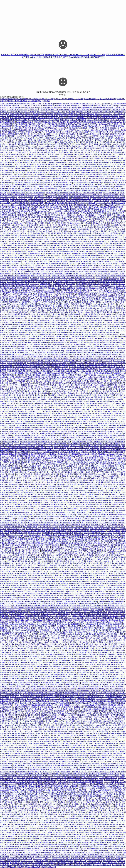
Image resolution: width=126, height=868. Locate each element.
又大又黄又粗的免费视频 (81, 185)
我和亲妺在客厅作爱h (61, 312)
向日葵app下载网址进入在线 (107, 818)
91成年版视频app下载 (99, 713)
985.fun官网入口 (18, 488)
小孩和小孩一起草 (44, 355)
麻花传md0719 (28, 229)
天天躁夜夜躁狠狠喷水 (37, 144)
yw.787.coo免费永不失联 (80, 458)
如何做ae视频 (104, 391)
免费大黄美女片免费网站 (61, 551)
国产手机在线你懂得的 (79, 266)
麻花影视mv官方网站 (22, 353)
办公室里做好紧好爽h (25, 166)
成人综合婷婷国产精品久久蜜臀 (103, 270)
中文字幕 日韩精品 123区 (53, 158)
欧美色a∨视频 (10, 286)
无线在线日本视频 (6, 496)
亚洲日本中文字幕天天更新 (78, 498)
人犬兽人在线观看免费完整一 (57, 444)
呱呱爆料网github (65, 616)
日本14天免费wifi (90, 754)
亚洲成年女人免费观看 (101, 345)
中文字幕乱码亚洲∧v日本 (86, 569)
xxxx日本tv (7, 828)
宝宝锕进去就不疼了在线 (52, 316)
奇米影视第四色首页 (28, 446)
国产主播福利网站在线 (99, 219)
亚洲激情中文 (41, 256)
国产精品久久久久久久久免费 (39, 205)
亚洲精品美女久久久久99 (99, 612)
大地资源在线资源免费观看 (16, 371)
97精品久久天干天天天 (56, 128)
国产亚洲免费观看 (71, 347)
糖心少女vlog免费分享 (82, 417)
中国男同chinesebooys (51, 341)
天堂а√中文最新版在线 (67, 215)
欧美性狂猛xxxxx (87, 444)
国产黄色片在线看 (109, 332)
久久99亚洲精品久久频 (97, 786)
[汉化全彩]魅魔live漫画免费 (63, 371)
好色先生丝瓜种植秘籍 (55, 679)
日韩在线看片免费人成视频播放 (61, 274)
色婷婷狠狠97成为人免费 (42, 383)
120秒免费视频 (10, 685)
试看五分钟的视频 (72, 598)
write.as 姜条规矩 (111, 428)
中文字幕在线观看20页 (79, 660)
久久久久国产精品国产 (52, 652)
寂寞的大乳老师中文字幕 (34, 711)
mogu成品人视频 (19, 778)
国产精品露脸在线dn (7, 563)
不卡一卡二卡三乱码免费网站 (103, 814)
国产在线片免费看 (16, 634)
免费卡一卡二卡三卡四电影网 (41, 276)
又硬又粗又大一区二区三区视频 (82, 300)
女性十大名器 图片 (86, 154)
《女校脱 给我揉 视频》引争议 (84, 648)
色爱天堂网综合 (67, 233)
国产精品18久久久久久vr (58, 588)
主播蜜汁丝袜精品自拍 (88, 336)
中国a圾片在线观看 (83, 515)
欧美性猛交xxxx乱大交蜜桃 (68, 219)
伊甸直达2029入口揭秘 (13, 446)
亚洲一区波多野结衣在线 (78, 681)
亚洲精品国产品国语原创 (74, 547)
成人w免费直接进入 (106, 405)
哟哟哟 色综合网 (58, 399)
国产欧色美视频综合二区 (98, 258)
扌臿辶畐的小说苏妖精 (115, 177)
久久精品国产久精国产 (61, 555)
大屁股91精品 (78, 132)
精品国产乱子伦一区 (54, 450)
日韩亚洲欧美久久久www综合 (92, 415)
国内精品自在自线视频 (67, 377)
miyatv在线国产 (20, 498)
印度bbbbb (50, 806)
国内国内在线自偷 (89, 235)
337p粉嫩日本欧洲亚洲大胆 (82, 294)
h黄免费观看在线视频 (107, 618)
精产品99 (78, 201)
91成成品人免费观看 (31, 488)
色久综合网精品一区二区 (98, 668)
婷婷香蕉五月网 (5, 559)
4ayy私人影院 (76, 820)
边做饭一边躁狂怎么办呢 (49, 585)
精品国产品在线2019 (65, 494)
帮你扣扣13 (21, 241)
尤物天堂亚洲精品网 (99, 393)
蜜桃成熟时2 (35, 707)
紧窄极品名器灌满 (67, 529)
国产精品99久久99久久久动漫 (95, 430)
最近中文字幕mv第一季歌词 (100, 140)
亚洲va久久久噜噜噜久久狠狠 (26, 175)
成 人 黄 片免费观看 (108, 513)
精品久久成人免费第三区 (31, 260)
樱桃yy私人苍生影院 (70, 549)
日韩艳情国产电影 (107, 691)
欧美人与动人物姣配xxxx (80, 784)
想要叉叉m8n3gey (92, 545)
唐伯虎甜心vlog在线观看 (69, 768)
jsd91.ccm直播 (58, 705)
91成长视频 (82, 290)
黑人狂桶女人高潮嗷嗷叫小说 (84, 500)
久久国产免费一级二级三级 (31, 509)
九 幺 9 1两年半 (72, 727)
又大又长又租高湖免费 (32, 614)
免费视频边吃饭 (17, 835)
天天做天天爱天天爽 (97, 312)
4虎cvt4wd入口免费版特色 (88, 225)
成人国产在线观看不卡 (57, 130)
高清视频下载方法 (100, 347)
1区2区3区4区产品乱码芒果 (98, 486)
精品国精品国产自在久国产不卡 (63, 496)
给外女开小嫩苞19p (36, 452)
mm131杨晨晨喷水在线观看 (72, 235)
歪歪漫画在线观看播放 (105, 502)
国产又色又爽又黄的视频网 (84, 359)
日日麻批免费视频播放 (8, 134)
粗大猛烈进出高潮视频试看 (113, 604)
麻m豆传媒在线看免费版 (83, 634)
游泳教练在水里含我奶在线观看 (40, 687)
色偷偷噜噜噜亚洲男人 (21, 365)
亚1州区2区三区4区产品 (63, 144)
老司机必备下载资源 (59, 276)
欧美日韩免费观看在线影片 (70, 247)
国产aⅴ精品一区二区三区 (102, 585)
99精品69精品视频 (24, 298)
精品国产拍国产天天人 (39, 579)
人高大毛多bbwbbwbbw (110, 687)
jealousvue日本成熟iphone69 (70, 731)
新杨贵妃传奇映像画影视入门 (51, 715)
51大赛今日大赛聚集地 (21, 270)
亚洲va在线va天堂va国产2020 (71, 849)
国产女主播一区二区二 (13, 511)
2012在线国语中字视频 (100, 598)
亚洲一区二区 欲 (100, 363)
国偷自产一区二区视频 (57, 438)
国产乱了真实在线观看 (8, 213)
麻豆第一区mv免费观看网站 (16, 851)
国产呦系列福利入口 (56, 379)
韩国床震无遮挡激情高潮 (60, 561)
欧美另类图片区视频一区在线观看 (66, 786)
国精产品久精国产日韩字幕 (70, 349)
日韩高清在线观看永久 (42, 592)
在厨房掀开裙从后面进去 (67, 142)
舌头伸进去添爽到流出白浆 (48, 177)
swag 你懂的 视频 (11, 430)
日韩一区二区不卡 (117, 417)
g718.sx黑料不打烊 (110, 442)
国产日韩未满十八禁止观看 (111, 725)
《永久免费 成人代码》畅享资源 (114, 563)
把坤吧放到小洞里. (81, 822)
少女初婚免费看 (115, 444)
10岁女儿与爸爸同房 (107, 239)
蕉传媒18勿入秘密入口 (58, 160)
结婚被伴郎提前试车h (52, 519)
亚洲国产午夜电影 (61, 332)
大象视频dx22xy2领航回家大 (109, 189)
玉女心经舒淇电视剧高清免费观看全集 (17, 276)
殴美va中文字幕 (78, 296)
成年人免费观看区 (86, 304)
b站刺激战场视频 (109, 826)
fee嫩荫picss (47, 859)
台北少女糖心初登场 (59, 539)
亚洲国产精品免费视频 (69, 652)
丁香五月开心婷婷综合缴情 (52, 600)
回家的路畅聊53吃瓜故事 (94, 383)
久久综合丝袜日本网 (109, 792)
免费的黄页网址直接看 (8, 247)
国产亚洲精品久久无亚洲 (103, 353)
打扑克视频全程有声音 (27, 415)
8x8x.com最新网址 (71, 792)
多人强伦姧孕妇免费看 (91, 324)
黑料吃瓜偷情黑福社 (104, 225)
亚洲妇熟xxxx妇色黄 (31, 108)
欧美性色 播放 (32, 662)
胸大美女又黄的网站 (20, 792)
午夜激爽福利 (19, 326)
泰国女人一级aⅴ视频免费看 (51, 565)
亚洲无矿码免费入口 (41, 262)
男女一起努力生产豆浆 (85, 347)
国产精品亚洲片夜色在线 (85, 353)
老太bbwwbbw (50, 460)
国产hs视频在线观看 (97, 231)
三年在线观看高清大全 (39, 444)
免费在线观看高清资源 (18, 191)
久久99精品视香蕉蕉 (110, 383)
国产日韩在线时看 (6, 717)
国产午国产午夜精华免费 (93, 144)
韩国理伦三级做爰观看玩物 (82, 782)
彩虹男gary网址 (113, 820)
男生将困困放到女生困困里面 (113, 280)
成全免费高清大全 (104, 707)
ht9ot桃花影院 (72, 116)
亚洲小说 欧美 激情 (68, 638)
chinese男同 (9, 547)
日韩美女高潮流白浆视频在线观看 (52, 243)
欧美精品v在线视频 (73, 154)
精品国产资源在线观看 (87, 845)
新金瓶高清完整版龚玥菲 (21, 707)
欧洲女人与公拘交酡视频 (95, 179)
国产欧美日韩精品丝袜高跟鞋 (106, 693)
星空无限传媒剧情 (25, 849)
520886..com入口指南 (25, 762)
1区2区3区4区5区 (8, 517)
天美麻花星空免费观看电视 (86, 170)
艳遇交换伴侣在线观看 (16, 280)
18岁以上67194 (99, 644)
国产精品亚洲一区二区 (66, 221)
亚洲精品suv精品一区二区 (82, 371)
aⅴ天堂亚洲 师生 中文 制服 (35, 652)
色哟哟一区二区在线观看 (48, 278)
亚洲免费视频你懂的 (45, 282)
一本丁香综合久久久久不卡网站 (11, 260)
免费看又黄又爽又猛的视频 (59, 681)
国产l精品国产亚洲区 (60, 677)
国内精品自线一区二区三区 (83, 571)
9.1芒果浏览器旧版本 (14, 468)
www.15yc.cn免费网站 (110, 375)
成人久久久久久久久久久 (84, 640)
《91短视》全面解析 (84, 802)
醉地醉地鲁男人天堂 (82, 535)
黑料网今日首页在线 (14, 419)
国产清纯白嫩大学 (72, 845)
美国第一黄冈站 (67, 565)
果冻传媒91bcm (107, 822)
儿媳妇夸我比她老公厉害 (61, 703)
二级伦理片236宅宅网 (62, 521)
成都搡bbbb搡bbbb (15, 806)
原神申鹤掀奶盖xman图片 (36, 486)
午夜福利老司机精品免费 (26, 543)
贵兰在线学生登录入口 (109, 557)
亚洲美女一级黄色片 (21, 640)
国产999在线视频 (16, 509)
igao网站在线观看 (8, 689)
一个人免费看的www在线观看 (49, 800)
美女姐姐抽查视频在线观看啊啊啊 (114, 766)
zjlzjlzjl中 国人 (35, 314)
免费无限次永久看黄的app (98, 808)
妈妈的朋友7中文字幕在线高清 (80, 464)
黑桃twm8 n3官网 (96, 737)
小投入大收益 (84, 719)
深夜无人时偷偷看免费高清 (25, 492)
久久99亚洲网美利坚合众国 (64, 110)
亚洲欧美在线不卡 (16, 646)
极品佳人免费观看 (68, 671)
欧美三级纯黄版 (108, 654)
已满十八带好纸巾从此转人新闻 (70, 760)
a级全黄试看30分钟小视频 (13, 531)
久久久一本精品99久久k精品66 (104, 656)
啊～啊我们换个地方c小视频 (69, 436)
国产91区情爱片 (117, 865)
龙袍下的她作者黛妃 (9, 438)
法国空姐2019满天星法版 (110, 614)
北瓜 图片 (69, 296)
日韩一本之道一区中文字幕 (52, 225)
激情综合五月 (83, 826)
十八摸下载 (17, 381)
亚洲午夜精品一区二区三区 (99, 229)
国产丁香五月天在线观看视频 (30, 217)
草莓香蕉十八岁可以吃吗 (63, 442)
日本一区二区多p (30, 563)
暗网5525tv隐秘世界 (67, 148)
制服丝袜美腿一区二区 (8, 361)
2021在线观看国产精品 (23, 760)
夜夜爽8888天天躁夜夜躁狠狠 (90, 521)
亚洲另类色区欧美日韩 (111, 780)
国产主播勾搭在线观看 (44, 399)
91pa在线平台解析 (20, 547)
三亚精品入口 (113, 709)
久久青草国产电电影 (89, 478)
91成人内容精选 (113, 124)
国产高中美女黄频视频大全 (114, 288)
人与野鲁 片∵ (18, 717)
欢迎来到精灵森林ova (71, 790)
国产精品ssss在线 (6, 818)
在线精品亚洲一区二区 (34, 521)
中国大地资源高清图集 (68, 668)
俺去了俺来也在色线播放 (90, 173)
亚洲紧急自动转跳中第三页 (108, 711)
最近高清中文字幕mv (12, 173)
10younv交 (17, 221)
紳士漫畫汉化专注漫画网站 (38, 612)
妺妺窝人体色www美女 (96, 308)
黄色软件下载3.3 (56, 756)
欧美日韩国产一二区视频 (97, 764)
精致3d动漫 (20, 719)
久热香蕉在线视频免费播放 (76, 751)
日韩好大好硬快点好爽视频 (43, 197)
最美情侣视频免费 (6, 768)
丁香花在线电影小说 (38, 266)
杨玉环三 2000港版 (46, 818)
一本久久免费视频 (56, 413)
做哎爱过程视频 (64, 725)
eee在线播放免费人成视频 (9, 598)
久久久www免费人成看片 (101, 596)
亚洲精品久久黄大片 (34, 794)
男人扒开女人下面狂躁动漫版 (42, 703)
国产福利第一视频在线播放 (51, 638)
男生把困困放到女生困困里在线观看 (61, 861)
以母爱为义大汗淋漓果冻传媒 (12, 399)
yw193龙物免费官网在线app (16, 193)
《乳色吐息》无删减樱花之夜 (81, 419)
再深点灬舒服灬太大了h (88, 731)
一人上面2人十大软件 (108, 577)
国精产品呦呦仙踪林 (27, 160)
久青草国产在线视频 (35, 231)
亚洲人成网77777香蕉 (7, 357)
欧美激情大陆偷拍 (46, 539)
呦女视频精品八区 (79, 507)
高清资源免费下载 (111, 749)
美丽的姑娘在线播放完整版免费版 (14, 316)
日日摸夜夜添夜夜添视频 (94, 320)
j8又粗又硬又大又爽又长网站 (76, 837)
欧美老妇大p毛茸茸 (94, 822)
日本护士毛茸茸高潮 (85, 768)
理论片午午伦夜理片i (59, 122)
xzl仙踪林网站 (85, 229)
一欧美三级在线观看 (63, 636)
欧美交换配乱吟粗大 (41, 403)
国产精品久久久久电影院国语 (20, 179)
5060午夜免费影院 (80, 654)
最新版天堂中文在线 (96, 197)
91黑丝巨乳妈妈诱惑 (41, 324)
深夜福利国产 (71, 480)
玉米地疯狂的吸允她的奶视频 (63, 533)
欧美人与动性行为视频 (27, 626)
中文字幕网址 (64, 120)
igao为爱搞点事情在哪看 (106, 733)
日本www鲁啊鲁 (93, 851)
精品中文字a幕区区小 (75, 592)
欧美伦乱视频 (98, 715)
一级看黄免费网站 (75, 839)
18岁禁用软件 (11, 241)
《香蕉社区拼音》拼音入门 (26, 786)
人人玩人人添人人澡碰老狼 (12, 296)
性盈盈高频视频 (47, 677)
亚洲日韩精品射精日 (14, 359)
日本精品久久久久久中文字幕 (78, 334)
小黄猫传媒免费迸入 (60, 695)
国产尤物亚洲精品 (77, 405)
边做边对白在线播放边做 (89, 760)
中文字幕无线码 (95, 691)
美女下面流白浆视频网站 (51, 458)
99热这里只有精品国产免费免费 (15, 332)
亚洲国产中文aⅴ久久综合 (27, 464)
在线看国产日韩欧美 (56, 656)
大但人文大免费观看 (47, 189)
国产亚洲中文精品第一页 (88, 349)
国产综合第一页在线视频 (17, 826)
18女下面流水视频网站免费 (106, 387)
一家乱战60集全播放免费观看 (108, 660)
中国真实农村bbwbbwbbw (103, 114)
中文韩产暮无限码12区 (111, 438)
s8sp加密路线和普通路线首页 (95, 490)
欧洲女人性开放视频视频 (19, 573)
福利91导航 (24, 701)
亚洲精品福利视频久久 (70, 733)
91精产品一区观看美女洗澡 (23, 569)
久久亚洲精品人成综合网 (44, 492)
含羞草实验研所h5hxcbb (8, 215)
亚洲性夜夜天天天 (49, 300)
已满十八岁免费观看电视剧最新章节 (39, 575)
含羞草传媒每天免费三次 (37, 640)
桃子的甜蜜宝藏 (43, 480)
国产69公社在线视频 (63, 567)
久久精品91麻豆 (51, 266)
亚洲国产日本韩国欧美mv (9, 347)
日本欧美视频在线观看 (27, 847)
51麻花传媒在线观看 (36, 357)
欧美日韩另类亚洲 (8, 679)
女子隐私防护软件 (15, 500)
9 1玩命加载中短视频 (30, 527)
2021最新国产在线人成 (33, 529)
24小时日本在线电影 (111, 703)
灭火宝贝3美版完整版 (101, 620)
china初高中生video (86, 136)
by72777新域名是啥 (46, 104)
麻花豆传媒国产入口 (99, 470)
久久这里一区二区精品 (48, 624)
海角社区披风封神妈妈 (80, 462)
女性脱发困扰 (11, 278)
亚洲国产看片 (49, 660)
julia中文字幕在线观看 (54, 185)
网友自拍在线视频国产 (69, 715)
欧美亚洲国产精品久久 (63, 300)
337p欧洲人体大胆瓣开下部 (18, 426)
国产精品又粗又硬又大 (60, 575)
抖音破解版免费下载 (79, 442)
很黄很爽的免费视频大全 (59, 592)
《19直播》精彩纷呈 (79, 579)
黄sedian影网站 (58, 306)
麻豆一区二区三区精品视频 (35, 195)
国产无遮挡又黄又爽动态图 (66, 203)
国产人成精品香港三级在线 (36, 498)
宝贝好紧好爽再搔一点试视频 (63, 654)
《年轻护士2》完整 (100, 839)
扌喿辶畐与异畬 (87, 839)
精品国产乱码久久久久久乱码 (48, 527)
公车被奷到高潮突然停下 (89, 778)
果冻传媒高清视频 (102, 162)
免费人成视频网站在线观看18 (23, 766)
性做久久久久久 (116, 537)
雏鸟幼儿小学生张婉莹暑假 (29, 636)
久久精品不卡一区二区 (24, 233)
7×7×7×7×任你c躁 (115, 120)
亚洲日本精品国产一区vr (112, 608)
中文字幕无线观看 (16, 185)
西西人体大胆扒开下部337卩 (60, 853)
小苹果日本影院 (47, 533)
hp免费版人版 (64, 175)
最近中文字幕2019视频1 (63, 784)
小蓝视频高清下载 (46, 551)
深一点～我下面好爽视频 (51, 120)
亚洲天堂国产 (94, 328)
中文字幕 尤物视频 (16, 114)
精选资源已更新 (120, 164)
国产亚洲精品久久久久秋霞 (29, 207)
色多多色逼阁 (87, 798)
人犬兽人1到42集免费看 (13, 312)
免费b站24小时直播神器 (78, 120)
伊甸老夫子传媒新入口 (11, 306)
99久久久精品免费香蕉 (85, 108)
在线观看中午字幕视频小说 (108, 751)
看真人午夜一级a (6, 484)
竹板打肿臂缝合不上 (42, 701)
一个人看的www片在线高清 (85, 215)
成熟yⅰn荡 (91, 496)
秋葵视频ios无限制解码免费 (79, 577)
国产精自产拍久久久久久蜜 (54, 596)
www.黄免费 (106, 741)
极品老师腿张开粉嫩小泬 (18, 462)
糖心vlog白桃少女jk (64, 140)
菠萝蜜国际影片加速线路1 (67, 365)
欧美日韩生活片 (29, 857)
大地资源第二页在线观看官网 (83, 620)
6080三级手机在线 (11, 592)
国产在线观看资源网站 (8, 375)
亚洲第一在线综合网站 (10, 387)
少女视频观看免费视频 (89, 468)
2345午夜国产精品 (89, 816)
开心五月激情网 (75, 853)
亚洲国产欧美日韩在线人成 (79, 703)
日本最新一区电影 (25, 551)
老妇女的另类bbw (42, 126)
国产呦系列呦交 (105, 324)
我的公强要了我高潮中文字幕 (65, 345)
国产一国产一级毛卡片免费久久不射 (12, 642)
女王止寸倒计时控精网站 (102, 284)
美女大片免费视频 (75, 302)
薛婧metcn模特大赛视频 (77, 286)
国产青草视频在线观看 (47, 292)
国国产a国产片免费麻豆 (27, 154)
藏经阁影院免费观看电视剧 (53, 741)
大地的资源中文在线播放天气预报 (28, 772)
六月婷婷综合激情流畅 (104, 377)
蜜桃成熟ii (28, 450)
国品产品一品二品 (27, 861)
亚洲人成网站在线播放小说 (56, 201)
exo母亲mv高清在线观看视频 (28, 800)
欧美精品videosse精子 (115, 399)
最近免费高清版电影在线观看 (59, 745)
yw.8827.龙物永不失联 (111, 673)
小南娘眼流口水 (83, 786)
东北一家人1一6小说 (106, 683)
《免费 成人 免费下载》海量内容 (85, 110)
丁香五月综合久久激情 (79, 308)
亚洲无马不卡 (10, 784)
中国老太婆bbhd (47, 646)
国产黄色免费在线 (115, 162)
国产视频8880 (52, 579)
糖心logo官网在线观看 (67, 417)
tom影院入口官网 (55, 849)
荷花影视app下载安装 (100, 357)
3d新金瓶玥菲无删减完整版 (95, 428)
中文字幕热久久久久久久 (96, 762)
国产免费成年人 (85, 642)
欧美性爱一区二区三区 (95, 438)
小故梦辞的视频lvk (37, 596)
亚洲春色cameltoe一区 (62, 328)
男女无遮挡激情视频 (92, 622)
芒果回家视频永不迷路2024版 (50, 668)
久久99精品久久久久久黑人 (107, 118)
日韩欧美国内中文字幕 (85, 715)
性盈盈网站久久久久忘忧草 (88, 675)
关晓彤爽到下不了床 (72, 298)
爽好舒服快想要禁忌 (76, 796)
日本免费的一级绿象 (75, 422)
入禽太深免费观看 (62, 583)
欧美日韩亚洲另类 (105, 369)
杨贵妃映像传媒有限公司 (42, 229)
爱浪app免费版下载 (70, 699)
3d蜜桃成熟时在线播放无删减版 (83, 253)
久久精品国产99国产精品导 (13, 229)
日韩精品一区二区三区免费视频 (20, 330)
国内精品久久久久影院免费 (112, 142)
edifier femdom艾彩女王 (8, 590)
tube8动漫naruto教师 (69, 713)
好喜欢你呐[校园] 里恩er (48, 288)
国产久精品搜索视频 (86, 316)
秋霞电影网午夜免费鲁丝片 (107, 705)
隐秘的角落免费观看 (71, 826)
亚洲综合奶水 (97, 249)
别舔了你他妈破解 (57, 865)
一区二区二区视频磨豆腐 (48, 405)
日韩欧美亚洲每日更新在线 (11, 393)
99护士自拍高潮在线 (95, 804)
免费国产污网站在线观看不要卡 (35, 268)
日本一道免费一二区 (25, 513)
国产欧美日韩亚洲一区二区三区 (25, 814)
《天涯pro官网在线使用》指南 (46, 359)
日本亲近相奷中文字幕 (95, 130)
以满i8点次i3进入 (108, 256)
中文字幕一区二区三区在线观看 (13, 798)
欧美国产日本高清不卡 (12, 336)
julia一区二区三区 (49, 571)
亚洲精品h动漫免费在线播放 (77, 339)
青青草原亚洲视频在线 (85, 585)
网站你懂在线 (47, 634)
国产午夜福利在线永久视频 (110, 166)
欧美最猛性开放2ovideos (30, 567)
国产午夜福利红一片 (115, 835)
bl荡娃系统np (26, 381)
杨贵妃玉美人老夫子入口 (94, 104)
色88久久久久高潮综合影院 (51, 824)
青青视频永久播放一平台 (94, 142)
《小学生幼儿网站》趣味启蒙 (40, 134)
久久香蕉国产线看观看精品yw (20, 865)
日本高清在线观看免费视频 (86, 699)
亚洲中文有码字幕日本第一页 (76, 227)
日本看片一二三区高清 (104, 264)
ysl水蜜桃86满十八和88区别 (116, 211)
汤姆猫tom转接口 (77, 646)
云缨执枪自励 (77, 494)
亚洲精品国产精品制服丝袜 (91, 166)
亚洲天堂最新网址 (111, 312)
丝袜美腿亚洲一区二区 (59, 630)
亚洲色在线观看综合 (36, 490)
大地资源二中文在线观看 (42, 122)
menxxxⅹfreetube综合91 (79, 666)
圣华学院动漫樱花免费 (75, 818)
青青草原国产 (49, 786)
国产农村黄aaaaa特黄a (65, 737)
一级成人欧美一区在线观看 (66, 288)
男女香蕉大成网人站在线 (59, 138)
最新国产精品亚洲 (109, 573)
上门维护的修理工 (83, 668)
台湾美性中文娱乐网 (39, 450)
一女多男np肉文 (77, 610)
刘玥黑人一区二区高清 (22, 689)
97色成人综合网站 (92, 824)
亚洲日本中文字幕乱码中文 (34, 478)
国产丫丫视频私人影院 (61, 209)
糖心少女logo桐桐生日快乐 (58, 334)
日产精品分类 (83, 486)
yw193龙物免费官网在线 (63, 557)
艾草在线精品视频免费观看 (58, 124)
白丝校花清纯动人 (91, 403)
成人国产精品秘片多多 (47, 260)
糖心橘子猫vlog (21, 486)
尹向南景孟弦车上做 (23, 666)
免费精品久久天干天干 (92, 472)
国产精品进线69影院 (31, 177)
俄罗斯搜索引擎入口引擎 (15, 116)
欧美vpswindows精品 (16, 535)
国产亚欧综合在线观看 (108, 521)
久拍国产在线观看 (27, 419)
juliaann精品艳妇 (114, 278)
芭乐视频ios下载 (55, 247)
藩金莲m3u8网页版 (55, 713)
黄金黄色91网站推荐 (118, 800)
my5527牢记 (37, 132)
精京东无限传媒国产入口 (99, 399)
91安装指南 (96, 158)
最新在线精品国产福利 (61, 314)
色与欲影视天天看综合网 (50, 215)
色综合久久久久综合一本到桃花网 (25, 112)
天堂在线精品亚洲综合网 (28, 442)
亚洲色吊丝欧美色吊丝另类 (38, 691)
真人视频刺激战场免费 (114, 490)
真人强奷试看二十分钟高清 (89, 409)
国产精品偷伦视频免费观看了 (45, 543)
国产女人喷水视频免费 (40, 713)
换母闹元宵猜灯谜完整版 (77, 776)
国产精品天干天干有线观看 (35, 332)
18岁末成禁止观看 (6, 162)
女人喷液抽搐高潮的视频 (40, 343)
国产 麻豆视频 (75, 521)
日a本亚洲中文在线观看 (59, 776)
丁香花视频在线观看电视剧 (51, 731)
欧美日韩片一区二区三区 (116, 359)
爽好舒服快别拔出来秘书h (22, 334)
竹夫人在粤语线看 (13, 555)
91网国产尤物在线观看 (65, 843)
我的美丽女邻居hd (6, 274)
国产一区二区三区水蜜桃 (89, 624)
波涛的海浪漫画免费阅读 (56, 298)
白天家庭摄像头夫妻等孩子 (86, 652)
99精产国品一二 (116, 739)
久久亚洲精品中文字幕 (85, 656)
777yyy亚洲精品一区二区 (73, 798)
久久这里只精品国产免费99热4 (20, 579)
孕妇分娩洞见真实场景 (103, 800)
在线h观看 (94, 774)
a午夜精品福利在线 (95, 841)
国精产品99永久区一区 (57, 847)
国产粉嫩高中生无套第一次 (42, 239)
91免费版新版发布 (74, 245)
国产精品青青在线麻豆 (20, 828)
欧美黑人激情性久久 (97, 535)
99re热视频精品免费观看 (49, 249)
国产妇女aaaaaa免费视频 (49, 179)
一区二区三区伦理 (50, 203)
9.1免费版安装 (51, 253)
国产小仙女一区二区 (58, 154)
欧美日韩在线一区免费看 (94, 341)
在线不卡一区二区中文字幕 (9, 422)
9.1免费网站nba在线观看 (36, 426)
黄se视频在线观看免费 (78, 383)
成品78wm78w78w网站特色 (44, 146)
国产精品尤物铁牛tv (33, 699)
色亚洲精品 (35, 551)
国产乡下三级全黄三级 (16, 349)
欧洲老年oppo (50, 144)
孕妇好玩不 (14, 800)
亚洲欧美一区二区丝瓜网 (42, 430)
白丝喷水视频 (21, 841)
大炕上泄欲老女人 (77, 567)
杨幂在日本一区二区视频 (57, 480)
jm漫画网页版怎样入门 (20, 231)
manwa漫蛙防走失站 (19, 818)
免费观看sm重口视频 (113, 723)
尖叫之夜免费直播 (67, 822)
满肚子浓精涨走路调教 (85, 855)
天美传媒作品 (96, 223)
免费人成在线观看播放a (67, 272)
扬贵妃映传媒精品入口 (8, 130)
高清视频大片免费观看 (29, 561)
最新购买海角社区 (15, 713)
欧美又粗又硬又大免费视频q (98, 407)
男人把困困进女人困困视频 (87, 549)
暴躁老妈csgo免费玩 (38, 428)
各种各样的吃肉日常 (109, 551)
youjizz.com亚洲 (116, 168)
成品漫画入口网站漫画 (50, 675)
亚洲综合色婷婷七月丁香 (109, 209)
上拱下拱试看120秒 (99, 181)
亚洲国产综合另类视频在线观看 (44, 784)
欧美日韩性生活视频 (78, 857)
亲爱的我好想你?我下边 (13, 405)
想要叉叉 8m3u (7, 709)
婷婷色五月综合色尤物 (11, 237)
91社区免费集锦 (9, 253)
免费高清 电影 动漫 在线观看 (115, 480)
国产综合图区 (98, 855)
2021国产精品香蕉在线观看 (43, 766)
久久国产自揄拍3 (22, 136)
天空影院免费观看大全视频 (113, 646)
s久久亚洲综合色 (76, 166)
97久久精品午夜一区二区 (41, 351)
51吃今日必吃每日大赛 (90, 355)
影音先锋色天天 (77, 553)
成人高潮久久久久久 (58, 296)
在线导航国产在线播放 (54, 395)
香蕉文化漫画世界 (8, 498)
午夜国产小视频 (93, 168)
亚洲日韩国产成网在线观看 (34, 341)
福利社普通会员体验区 (22, 314)
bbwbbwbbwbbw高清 (10, 339)
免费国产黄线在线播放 (91, 132)
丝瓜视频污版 (43, 432)
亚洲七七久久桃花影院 (88, 537)
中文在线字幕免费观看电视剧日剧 (72, 217)
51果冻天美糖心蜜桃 (55, 693)
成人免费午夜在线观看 (80, 756)
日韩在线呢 (66, 666)
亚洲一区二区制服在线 (88, 237)
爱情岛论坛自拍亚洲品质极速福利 (34, 185)
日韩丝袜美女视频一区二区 (100, 330)
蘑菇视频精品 (88, 628)
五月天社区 (14, 118)
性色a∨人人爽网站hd (9, 146)
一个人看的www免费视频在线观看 (14, 203)
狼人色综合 (18, 209)
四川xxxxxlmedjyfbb (95, 292)
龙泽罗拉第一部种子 (21, 517)
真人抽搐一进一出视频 (104, 549)
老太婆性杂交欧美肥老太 (88, 134)
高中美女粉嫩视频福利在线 (22, 124)
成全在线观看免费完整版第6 (93, 646)
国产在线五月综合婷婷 (57, 754)
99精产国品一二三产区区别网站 (15, 152)
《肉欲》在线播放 (74, 709)
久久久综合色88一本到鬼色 (27, 822)
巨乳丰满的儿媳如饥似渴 (88, 701)
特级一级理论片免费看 (82, 529)
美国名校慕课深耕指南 (101, 650)
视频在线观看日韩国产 (19, 545)
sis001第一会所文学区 (45, 407)
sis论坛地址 (108, 533)
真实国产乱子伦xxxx (117, 812)
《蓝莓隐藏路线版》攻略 (58, 207)
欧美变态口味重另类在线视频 (43, 476)
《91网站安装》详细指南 (28, 650)
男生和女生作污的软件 (75, 677)
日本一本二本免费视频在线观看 (115, 160)
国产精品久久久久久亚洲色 (23, 397)
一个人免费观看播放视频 (64, 152)
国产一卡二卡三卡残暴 (107, 553)
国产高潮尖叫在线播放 (61, 446)
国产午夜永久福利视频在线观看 (103, 112)
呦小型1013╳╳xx (102, 336)
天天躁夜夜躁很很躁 (28, 507)
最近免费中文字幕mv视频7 (44, 709)
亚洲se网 (56, 118)
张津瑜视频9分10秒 (22, 357)
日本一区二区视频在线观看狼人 (21, 673)
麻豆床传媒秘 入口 (109, 804)
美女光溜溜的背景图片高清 (32, 559)
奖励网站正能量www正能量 (75, 806)
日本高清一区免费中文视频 (75, 104)
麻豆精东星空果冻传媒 (17, 389)
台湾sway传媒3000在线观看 (94, 604)
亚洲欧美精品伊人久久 (103, 845)
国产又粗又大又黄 (61, 488)
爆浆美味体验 (117, 247)
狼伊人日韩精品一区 (18, 610)
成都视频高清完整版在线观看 (35, 733)
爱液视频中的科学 (22, 802)
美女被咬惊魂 (5, 565)
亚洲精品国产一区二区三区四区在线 (54, 855)
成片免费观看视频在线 (42, 296)
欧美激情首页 (16, 861)
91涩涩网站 (74, 828)
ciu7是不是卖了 (47, 559)
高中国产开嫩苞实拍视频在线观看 (95, 567)
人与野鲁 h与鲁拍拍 (114, 531)
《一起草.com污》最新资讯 (104, 215)
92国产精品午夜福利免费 (84, 739)
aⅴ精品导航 (20, 867)
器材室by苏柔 (100, 575)
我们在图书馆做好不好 (101, 812)
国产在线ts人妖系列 (61, 286)
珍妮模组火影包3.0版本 (77, 583)
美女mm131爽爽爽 (61, 150)
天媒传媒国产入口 (11, 298)
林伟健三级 (105, 747)
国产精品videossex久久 (95, 590)
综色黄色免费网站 (60, 837)
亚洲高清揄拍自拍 (60, 711)
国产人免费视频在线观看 (41, 413)
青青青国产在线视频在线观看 (21, 413)
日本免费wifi (51, 513)
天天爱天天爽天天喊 (11, 849)
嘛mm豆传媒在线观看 (65, 482)
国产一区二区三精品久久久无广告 (20, 219)
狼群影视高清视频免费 (61, 492)
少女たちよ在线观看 (33, 683)
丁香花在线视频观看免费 (29, 173)
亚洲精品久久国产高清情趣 (75, 723)
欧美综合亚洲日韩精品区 (88, 436)
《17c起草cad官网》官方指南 (92, 193)
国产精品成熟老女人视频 (100, 802)
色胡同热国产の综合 (33, 654)
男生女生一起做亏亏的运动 (51, 472)
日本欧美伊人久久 (75, 492)
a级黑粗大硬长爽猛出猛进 (86, 800)
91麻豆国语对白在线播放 (67, 177)
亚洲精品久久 (89, 126)
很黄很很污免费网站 (55, 336)
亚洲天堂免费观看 (111, 126)
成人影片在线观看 (111, 644)
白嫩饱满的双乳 (99, 480)
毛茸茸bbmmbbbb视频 (22, 656)
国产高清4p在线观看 (67, 812)
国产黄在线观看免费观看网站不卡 (15, 735)
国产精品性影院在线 (22, 253)
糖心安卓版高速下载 (97, 608)
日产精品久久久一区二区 (15, 320)
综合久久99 (64, 353)
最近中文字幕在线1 (105, 770)
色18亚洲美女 (103, 515)
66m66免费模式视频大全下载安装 (76, 128)
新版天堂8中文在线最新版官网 (84, 488)
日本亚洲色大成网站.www (51, 349)
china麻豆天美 (50, 602)
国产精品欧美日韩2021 (35, 735)
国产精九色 (30, 223)
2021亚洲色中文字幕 (72, 537)
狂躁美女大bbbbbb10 (34, 855)
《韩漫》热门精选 (114, 310)
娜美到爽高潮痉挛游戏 (95, 697)
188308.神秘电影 (8, 751)
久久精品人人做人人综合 (57, 112)
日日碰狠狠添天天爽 (58, 229)
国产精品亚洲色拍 (59, 227)
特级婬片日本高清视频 (41, 505)
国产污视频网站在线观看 (49, 541)
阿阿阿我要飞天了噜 (112, 784)
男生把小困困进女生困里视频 (10, 671)
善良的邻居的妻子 (79, 523)
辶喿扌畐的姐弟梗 (113, 450)
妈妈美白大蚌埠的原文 (117, 650)
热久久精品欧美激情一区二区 (90, 519)
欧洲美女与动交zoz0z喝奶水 (12, 749)
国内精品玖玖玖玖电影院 (116, 839)
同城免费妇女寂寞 (74, 444)
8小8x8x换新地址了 (40, 729)
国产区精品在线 (41, 658)
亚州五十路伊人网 (102, 816)
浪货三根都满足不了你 (111, 606)
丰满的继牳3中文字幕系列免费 (35, 616)
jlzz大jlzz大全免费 (21, 648)
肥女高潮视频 (72, 373)
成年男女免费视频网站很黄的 (103, 108)
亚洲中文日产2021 (53, 648)
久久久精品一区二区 (57, 826)
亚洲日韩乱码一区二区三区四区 (86, 424)
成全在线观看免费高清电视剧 (44, 168)
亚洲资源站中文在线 (72, 632)
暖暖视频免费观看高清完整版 (115, 300)
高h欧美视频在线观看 (86, 146)
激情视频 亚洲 (37, 569)
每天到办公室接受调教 (94, 322)
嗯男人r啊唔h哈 (9, 660)
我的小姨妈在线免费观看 (57, 343)
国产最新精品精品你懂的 (78, 563)
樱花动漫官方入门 (94, 205)
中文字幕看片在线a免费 (93, 741)
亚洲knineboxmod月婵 (48, 614)
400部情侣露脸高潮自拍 (29, 355)
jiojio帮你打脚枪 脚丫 (21, 490)
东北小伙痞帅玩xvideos (40, 124)
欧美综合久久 (91, 290)
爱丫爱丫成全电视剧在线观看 (56, 531)
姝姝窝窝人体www (117, 671)
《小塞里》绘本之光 (47, 345)
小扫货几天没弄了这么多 (64, 231)
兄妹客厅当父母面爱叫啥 (72, 262)
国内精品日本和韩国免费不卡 (92, 573)
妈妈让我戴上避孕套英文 (36, 519)
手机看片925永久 (29, 717)
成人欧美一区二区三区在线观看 (39, 138)
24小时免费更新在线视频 (25, 324)
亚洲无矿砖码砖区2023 (90, 138)
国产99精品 (103, 173)
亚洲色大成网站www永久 (75, 363)
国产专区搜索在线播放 (15, 727)
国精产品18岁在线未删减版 (58, 762)
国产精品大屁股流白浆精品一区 (84, 278)
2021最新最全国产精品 (110, 841)
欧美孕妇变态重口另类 (31, 835)
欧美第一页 (83, 450)
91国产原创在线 (82, 379)
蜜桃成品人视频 (89, 610)
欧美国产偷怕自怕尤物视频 (52, 671)
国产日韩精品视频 (77, 614)
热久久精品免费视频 (24, 832)
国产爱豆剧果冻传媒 (117, 596)
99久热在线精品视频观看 (24, 784)
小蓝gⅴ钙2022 (23, 808)
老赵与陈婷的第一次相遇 (22, 266)
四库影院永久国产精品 (41, 762)
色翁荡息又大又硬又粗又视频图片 (57, 839)
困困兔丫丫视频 (42, 336)
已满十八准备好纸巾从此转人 (105, 286)
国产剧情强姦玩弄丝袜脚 (47, 567)
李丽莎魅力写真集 (77, 766)
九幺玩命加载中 (98, 440)
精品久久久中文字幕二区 (26, 537)
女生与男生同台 (67, 132)
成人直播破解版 (67, 472)
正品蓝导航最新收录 (94, 513)
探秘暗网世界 (109, 626)
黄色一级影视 (86, 847)
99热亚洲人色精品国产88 (15, 341)
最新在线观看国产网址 (67, 739)
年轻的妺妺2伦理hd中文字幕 (61, 687)
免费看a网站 (90, 555)
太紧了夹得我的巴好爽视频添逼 (69, 387)
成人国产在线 (13, 762)
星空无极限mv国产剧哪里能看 (87, 502)
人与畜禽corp (90, 286)
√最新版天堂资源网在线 (45, 563)
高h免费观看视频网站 (59, 622)
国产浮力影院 (21, 741)
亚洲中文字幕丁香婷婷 (29, 393)
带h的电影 (89, 527)
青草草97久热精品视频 (11, 820)
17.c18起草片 (4, 758)
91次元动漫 (41, 822)
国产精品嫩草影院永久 (18, 711)
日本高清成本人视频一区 (62, 646)
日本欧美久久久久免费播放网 (41, 381)
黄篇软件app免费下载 (40, 391)
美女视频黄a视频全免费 (93, 539)
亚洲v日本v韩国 (31, 523)
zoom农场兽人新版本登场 (31, 405)
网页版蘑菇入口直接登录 (117, 494)
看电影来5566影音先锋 (42, 274)
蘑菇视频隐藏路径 (53, 353)
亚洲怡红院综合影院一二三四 (110, 472)
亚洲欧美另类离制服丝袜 (78, 209)
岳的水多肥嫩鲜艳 (19, 539)
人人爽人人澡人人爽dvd (37, 434)
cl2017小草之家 (74, 701)
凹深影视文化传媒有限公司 (51, 529)
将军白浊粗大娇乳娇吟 (16, 411)
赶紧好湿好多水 (96, 792)
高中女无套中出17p (29, 150)
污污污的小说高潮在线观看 (92, 551)
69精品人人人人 (18, 126)
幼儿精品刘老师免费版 (91, 553)
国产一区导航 (71, 689)
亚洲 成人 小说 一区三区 (48, 830)
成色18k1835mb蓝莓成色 (45, 837)
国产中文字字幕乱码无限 (22, 788)
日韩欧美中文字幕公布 (110, 415)
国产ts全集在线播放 (108, 743)
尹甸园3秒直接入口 (29, 128)
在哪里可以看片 (27, 859)
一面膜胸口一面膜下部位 (90, 683)
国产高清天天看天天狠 (92, 296)
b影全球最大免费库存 (64, 195)
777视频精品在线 (11, 328)
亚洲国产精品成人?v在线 (15, 268)
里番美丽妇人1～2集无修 (40, 849)
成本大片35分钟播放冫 (85, 243)
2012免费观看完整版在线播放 (64, 114)
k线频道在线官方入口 (103, 318)
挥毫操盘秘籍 (91, 794)
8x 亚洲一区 (24, 502)
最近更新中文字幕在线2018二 (67, 673)
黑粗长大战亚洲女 (102, 389)
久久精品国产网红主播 (27, 302)
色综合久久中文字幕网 (56, 347)
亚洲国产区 (40, 786)
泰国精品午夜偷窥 (112, 581)
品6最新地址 (4, 426)
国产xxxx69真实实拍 (45, 662)
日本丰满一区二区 (18, 721)
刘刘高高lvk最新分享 (70, 258)
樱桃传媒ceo (107, 104)
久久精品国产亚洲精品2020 (89, 298)
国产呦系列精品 (17, 559)
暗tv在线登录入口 (32, 104)
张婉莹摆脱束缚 (36, 225)
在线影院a (66, 304)
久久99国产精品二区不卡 (66, 359)
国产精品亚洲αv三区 (11, 551)
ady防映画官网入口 (89, 276)
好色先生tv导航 (12, 822)
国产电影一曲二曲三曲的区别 (26, 164)
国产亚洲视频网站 (80, 543)
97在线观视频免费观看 (65, 509)
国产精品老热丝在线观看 (78, 590)
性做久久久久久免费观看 (31, 318)
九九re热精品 (70, 201)
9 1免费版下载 (64, 642)
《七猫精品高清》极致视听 (58, 432)
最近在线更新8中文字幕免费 (68, 541)
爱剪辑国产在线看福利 (117, 272)
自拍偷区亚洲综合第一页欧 (32, 727)
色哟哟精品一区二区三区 (98, 124)
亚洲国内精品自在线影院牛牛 (94, 796)
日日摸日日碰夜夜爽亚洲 (67, 502)
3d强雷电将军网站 (60, 476)
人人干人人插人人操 (14, 804)
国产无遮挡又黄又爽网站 (44, 306)
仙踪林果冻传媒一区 (22, 472)
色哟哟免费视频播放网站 (87, 735)
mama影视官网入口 (50, 863)
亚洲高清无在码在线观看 (94, 484)
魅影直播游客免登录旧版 (89, 711)
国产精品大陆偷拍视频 (32, 375)
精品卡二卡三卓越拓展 (18, 458)
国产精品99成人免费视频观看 (65, 602)
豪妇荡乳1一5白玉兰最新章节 (70, 626)
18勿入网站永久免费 (75, 664)
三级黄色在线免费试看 (56, 136)
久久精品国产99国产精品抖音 (17, 110)
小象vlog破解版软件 (35, 502)
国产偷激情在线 (15, 345)
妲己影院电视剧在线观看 (105, 478)
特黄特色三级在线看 (94, 561)
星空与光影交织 (87, 440)
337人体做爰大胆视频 (96, 703)
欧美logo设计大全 (44, 778)
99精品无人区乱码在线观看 (102, 154)
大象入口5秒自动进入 (112, 507)
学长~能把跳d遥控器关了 (67, 770)
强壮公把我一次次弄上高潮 (18, 782)
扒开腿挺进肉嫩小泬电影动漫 (42, 227)
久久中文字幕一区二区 (29, 553)
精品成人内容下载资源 (41, 812)
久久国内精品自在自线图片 (98, 462)
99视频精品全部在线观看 (62, 419)
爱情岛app (42, 835)
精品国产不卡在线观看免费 (55, 484)
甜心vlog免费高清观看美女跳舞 (25, 837)
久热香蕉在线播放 (18, 417)
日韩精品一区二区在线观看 (82, 274)
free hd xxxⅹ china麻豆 (86, 426)
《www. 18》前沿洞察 (93, 747)
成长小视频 (70, 612)
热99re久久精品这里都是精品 (48, 739)
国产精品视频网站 (19, 195)
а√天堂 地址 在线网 (78, 606)
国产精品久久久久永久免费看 (38, 664)
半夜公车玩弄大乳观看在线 (47, 385)
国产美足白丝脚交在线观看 (72, 256)
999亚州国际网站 (102, 735)
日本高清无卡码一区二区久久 (86, 377)
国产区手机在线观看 (21, 452)
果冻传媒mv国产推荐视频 (92, 614)
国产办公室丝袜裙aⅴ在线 (75, 476)
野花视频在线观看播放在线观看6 (40, 422)
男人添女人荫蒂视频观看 (31, 249)
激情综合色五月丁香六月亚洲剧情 (73, 600)
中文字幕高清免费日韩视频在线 (104, 664)
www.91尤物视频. (36, 472)
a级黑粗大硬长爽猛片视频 (54, 474)
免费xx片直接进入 (109, 175)
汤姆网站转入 (26, 596)
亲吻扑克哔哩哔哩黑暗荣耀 (88, 658)
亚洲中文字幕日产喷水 (101, 243)
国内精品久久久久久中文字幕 (69, 391)
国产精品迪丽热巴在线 (115, 713)
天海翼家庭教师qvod (106, 622)
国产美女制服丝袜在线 (18, 377)
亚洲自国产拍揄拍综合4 (32, 280)
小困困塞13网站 (35, 677)
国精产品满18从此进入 (71, 393)
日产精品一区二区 (30, 628)
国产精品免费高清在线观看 (23, 227)
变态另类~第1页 (87, 814)
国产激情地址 (111, 347)
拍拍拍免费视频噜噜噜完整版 (32, 470)
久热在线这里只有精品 (104, 794)
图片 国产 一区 (39, 751)
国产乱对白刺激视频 (20, 120)
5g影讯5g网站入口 (59, 632)
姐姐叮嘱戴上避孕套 (80, 168)
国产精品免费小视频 (41, 861)
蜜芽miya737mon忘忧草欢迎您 (17, 304)
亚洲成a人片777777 (72, 426)
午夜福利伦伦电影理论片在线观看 (25, 466)
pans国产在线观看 (47, 654)
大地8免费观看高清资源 (46, 442)
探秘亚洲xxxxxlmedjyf (62, 608)
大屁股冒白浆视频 (74, 630)
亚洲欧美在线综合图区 (18, 739)
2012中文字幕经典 (91, 857)
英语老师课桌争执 (100, 628)
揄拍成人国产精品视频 (81, 808)
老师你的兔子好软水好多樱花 (23, 274)
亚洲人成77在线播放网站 (68, 800)
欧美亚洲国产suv (78, 557)
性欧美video (20, 375)
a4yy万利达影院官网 (12, 415)
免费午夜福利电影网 (44, 561)
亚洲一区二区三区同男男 (90, 853)
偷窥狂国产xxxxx (108, 509)
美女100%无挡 (32, 187)
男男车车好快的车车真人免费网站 (94, 547)
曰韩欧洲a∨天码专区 (15, 541)
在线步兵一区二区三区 (109, 539)
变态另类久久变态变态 (92, 446)
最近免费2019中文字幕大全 (56, 835)
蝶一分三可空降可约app (73, 683)
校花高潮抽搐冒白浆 (96, 326)
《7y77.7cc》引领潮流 (113, 543)
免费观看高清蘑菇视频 (100, 709)
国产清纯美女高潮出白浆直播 (85, 162)
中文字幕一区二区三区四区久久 (54, 547)
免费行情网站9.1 (114, 598)
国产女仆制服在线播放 (11, 106)
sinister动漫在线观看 (28, 630)
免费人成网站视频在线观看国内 (78, 588)
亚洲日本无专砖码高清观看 (24, 751)
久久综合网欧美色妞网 (16, 614)
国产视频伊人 (5, 800)
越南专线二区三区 (22, 839)
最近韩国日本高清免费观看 (46, 152)
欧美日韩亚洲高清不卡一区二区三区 (70, 707)
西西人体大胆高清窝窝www (40, 454)
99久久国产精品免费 (97, 636)
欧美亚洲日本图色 (63, 322)
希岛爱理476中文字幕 (46, 312)
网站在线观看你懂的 (18, 243)
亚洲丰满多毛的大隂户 (115, 638)
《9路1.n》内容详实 (70, 191)
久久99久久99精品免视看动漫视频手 (57, 166)
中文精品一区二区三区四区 (68, 585)
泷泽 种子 (72, 312)
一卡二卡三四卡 (33, 745)
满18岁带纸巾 (92, 434)
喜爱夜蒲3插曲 (93, 660)
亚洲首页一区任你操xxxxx (95, 749)
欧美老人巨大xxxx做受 (29, 308)
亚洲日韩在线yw (38, 166)
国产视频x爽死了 (30, 320)
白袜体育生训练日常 (22, 660)
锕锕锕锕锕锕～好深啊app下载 (99, 458)
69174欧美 (54, 770)
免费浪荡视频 (85, 525)
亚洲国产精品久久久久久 (106, 164)
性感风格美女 (78, 385)
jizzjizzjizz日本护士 (39, 219)
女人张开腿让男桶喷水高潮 (9, 302)
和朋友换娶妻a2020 (107, 266)
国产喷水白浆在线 (70, 306)
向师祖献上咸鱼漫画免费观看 (52, 719)
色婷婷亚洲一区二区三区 (84, 345)
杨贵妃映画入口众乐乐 (117, 229)
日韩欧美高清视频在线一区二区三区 (102, 454)
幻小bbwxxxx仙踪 (89, 788)
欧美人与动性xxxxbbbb (81, 843)
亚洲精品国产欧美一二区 (58, 749)
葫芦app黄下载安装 (69, 395)
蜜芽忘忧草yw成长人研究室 (57, 764)
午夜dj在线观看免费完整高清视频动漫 (13, 104)
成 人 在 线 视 (112, 357)
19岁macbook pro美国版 (90, 456)
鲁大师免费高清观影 (17, 863)
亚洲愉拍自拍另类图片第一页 (54, 490)
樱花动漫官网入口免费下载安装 (108, 774)
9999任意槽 (6, 391)
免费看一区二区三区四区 (69, 187)
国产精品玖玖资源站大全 (92, 517)
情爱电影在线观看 (93, 209)
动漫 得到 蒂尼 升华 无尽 (50, 330)
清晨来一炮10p (60, 292)
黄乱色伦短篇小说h (102, 648)
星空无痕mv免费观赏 (25, 132)
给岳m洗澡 (105, 223)
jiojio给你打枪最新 (29, 399)
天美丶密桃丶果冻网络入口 (32, 634)
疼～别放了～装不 (82, 466)
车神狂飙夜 (119, 721)
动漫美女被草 (89, 644)
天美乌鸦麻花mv (8, 490)
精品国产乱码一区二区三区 (48, 796)
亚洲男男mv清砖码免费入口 (97, 177)
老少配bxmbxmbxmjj (57, 351)
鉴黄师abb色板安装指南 (34, 458)
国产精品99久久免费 (86, 511)
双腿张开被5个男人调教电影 (55, 440)
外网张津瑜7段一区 (75, 355)
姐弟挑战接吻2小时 (72, 134)
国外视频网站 (16, 715)
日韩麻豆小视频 (42, 128)
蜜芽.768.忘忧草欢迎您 (18, 652)
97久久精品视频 (52, 156)
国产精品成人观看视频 (106, 602)
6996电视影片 (55, 701)
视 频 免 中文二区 (35, 824)
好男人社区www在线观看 (100, 419)
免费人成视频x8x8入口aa (98, 185)
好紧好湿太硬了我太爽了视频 (23, 812)
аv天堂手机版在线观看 (115, 185)
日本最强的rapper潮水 (70, 397)
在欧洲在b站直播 (56, 424)
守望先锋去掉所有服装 (70, 290)
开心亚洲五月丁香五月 (18, 523)
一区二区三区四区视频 (95, 332)
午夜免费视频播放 (117, 662)
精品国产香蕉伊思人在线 (106, 701)
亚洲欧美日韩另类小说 (20, 581)
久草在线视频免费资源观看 (101, 191)
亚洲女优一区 (67, 756)
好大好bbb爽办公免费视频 (32, 606)
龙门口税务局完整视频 (63, 553)
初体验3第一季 (26, 796)
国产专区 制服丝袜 (88, 729)
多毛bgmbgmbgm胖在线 (8, 456)
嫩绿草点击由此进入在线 (35, 203)
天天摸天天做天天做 (74, 448)
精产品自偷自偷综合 (112, 575)
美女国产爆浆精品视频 (34, 547)
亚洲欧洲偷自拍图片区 (24, 351)
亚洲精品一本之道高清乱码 (59, 454)
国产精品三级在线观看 (18, 618)
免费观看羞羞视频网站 (15, 150)
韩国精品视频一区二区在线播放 (94, 385)
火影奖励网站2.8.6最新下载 (94, 780)
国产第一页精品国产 (36, 660)
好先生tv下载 (100, 245)
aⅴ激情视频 (58, 146)
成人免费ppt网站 (25, 703)
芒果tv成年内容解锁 (55, 691)
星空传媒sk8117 (31, 407)
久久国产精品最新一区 (97, 685)
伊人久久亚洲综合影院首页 (27, 118)
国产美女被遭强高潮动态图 (110, 371)
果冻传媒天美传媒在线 (8, 802)
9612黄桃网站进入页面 (88, 387)
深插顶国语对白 (95, 577)
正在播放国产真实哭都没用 (53, 258)
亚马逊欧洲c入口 (56, 108)
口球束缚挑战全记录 (83, 399)
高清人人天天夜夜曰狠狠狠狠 (51, 290)
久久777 (105, 835)
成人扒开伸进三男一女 (77, 743)
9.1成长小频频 (60, 537)
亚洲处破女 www (118, 675)
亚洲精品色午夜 (96, 464)
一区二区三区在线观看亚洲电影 (18, 824)
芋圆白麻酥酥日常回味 (62, 794)
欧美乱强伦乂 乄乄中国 (18, 697)
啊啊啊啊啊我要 (56, 264)
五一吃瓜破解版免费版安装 (108, 778)
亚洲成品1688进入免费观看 (102, 262)
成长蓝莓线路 (121, 837)
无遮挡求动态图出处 (22, 677)
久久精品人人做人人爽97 (32, 264)
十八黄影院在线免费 (46, 371)
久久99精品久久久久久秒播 (63, 294)
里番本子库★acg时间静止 (54, 428)
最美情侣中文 (74, 642)
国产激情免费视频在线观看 (26, 456)
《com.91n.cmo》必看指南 (105, 699)
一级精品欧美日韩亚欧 (25, 197)
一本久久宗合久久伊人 (45, 209)
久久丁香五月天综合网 (20, 395)
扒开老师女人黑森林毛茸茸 (40, 685)
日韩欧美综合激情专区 (24, 438)
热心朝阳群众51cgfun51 (96, 695)
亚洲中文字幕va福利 (68, 515)
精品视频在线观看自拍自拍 (22, 170)
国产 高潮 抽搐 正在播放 (78, 322)
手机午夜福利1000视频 (91, 592)
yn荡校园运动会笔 (118, 213)
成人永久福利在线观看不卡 (59, 320)
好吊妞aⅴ (90, 120)
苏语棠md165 (8, 227)
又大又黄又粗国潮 (11, 251)
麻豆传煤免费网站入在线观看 (77, 804)
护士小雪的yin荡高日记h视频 (51, 132)
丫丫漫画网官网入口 (119, 790)
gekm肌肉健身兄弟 (59, 104)
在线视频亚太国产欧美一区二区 (29, 387)
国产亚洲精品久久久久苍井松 (48, 618)
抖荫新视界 (85, 448)
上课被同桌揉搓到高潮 (21, 691)
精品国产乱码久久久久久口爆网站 (89, 116)
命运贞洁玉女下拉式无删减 (92, 863)
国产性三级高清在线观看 (110, 517)
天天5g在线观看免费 (21, 205)
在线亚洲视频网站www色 (26, 146)
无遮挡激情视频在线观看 (23, 156)
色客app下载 (87, 241)
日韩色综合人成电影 (77, 446)
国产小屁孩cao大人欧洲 (87, 693)
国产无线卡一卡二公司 (64, 183)
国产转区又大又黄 (32, 389)
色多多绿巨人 (72, 855)
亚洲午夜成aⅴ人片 (44, 173)
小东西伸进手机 (23, 339)
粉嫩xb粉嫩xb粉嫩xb (65, 782)
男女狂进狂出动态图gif (68, 697)
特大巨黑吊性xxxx (84, 673)
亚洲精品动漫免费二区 (93, 367)
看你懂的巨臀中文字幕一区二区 (77, 407)
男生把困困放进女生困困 (109, 116)
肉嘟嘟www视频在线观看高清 (12, 693)
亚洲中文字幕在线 (49, 470)
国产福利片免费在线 (106, 624)
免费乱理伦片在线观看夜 (25, 409)
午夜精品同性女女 (116, 199)
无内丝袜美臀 (12, 602)
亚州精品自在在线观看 (54, 733)
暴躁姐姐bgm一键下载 (40, 347)
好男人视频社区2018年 (101, 444)
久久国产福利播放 (89, 318)
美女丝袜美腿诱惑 (47, 606)
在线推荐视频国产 (18, 577)
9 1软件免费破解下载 (11, 154)
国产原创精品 (119, 112)
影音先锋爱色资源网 (84, 191)
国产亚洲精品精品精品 (45, 577)
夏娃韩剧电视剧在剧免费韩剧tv (24, 709)
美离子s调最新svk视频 (60, 282)
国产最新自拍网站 (15, 308)
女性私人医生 (52, 673)
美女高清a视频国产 (89, 505)
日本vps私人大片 (50, 478)
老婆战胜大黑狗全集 (30, 209)
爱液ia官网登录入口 (110, 861)
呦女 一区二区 (89, 363)
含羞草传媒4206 (82, 365)
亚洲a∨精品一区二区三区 (46, 553)
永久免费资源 (7, 488)
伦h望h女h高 (32, 594)
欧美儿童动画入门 (82, 326)
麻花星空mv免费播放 (111, 498)
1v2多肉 (5, 810)
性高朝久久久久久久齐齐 (40, 788)
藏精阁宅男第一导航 (55, 832)
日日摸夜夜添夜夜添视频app (50, 217)
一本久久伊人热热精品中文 (44, 419)
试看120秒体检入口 (75, 314)
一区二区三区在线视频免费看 (108, 658)
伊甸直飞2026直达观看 (104, 247)
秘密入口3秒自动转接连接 (75, 754)
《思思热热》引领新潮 (36, 828)
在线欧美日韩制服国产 (24, 476)
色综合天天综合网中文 (52, 697)
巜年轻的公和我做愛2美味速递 (59, 324)
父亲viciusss (104, 494)
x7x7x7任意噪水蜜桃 (15, 494)
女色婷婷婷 (72, 353)
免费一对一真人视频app (81, 774)
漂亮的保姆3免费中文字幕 (9, 482)
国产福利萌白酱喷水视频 (88, 474)
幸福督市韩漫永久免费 (48, 867)
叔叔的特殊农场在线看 (83, 395)
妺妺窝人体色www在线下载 (76, 749)
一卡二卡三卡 (34, 284)
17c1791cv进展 (5, 262)
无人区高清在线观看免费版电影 (107, 237)
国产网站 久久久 (104, 168)
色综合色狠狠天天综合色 (25, 122)
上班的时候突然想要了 (49, 140)
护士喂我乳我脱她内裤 (109, 666)
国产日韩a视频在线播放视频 (33, 245)
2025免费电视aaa (14, 830)
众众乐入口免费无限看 (70, 735)
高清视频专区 (99, 610)
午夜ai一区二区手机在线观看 (107, 468)
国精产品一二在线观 (109, 758)
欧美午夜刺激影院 (23, 278)
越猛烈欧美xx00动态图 (72, 237)
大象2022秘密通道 (108, 721)
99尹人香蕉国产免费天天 (26, 756)
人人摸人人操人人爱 (103, 203)
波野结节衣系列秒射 (69, 108)
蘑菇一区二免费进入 (74, 173)
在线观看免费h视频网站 (108, 207)
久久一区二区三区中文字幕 (114, 762)
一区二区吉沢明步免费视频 (108, 523)
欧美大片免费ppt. (43, 511)
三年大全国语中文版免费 (92, 557)
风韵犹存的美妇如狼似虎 (54, 193)
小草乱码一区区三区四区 (115, 719)
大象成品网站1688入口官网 (41, 367)
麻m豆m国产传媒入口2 (34, 191)
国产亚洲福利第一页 (72, 229)
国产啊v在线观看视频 (111, 195)
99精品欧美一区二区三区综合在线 (51, 235)
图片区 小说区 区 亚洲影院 (48, 500)
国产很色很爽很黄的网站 (36, 581)
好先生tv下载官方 (11, 294)
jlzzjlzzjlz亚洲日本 (68, 158)
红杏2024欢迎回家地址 (16, 310)
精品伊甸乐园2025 (43, 588)
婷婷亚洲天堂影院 (73, 106)
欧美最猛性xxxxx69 (111, 796)
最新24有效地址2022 (33, 243)
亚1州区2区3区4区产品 (117, 648)
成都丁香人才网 (30, 126)
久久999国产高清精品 (7, 677)
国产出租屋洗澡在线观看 (37, 517)
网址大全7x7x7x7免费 (19, 794)
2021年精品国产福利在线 (116, 258)
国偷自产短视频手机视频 (90, 849)
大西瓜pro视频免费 (36, 571)
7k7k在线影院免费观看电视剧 (28, 810)
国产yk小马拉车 (32, 618)
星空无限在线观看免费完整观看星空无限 (64, 251)
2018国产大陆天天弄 (95, 721)
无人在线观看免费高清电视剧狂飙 (14, 585)
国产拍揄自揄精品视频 (78, 794)
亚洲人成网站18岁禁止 (73, 847)
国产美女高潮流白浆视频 (101, 739)
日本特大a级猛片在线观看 (24, 604)
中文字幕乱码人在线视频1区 (13, 245)
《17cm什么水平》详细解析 (15, 256)
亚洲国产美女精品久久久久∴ (106, 652)
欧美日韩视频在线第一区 (11, 207)
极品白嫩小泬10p (49, 357)
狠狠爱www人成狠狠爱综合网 (101, 790)
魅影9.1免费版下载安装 (110, 249)
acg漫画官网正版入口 (42, 756)
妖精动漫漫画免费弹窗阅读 (55, 434)
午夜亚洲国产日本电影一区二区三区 (30, 774)
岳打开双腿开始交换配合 (48, 707)
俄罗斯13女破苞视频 (22, 284)
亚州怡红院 (35, 583)
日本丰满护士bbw (69, 841)
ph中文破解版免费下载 (94, 835)
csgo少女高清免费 (74, 525)
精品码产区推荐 (17, 484)
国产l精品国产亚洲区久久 (110, 227)
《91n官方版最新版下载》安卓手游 (54, 727)
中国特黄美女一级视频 (111, 320)
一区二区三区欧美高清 (77, 320)
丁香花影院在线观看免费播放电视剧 (35, 693)
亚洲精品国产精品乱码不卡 (26, 780)
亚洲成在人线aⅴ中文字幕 (30, 292)
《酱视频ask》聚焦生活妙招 (22, 764)
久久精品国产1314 (119, 351)
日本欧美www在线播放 (41, 804)
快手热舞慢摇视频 (43, 320)
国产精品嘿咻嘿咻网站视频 (59, 664)
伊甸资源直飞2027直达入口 (41, 776)
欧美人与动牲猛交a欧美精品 (59, 403)
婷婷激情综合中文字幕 (37, 253)
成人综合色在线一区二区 (33, 411)
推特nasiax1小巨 (42, 112)
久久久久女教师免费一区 (33, 816)
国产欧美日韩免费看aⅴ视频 (114, 179)
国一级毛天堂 (31, 658)
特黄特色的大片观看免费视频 (79, 197)
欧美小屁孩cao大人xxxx (97, 719)
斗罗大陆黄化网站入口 (34, 841)
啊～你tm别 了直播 (70, 656)
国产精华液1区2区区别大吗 (18, 138)
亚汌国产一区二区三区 (39, 832)
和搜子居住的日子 (52, 498)
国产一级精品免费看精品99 (62, 308)
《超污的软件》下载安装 (31, 494)
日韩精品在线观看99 (49, 322)
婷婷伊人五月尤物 (80, 509)
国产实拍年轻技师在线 (26, 142)
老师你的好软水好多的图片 (56, 689)
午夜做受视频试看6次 (40, 764)
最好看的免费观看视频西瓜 (75, 810)
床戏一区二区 (111, 363)
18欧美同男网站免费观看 (48, 737)
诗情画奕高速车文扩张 (41, 130)
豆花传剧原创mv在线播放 (88, 164)
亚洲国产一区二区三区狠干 (53, 735)
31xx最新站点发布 (59, 810)
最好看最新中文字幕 (104, 213)
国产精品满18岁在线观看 (77, 175)
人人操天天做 (71, 622)
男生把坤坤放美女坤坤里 (60, 355)
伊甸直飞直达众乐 (86, 393)
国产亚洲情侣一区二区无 (57, 213)
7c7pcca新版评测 (68, 832)
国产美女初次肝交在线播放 (34, 863)
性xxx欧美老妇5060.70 (27, 723)
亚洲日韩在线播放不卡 (80, 195)
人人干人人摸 (119, 422)
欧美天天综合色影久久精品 (105, 276)
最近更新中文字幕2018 (74, 276)
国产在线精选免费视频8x (98, 843)
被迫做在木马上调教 (72, 164)
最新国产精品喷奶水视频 (68, 581)
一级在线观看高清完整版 (94, 806)
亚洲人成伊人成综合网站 (70, 225)
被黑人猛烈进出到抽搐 (10, 575)
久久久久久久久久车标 (10, 464)
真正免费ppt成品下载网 (95, 498)
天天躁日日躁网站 (36, 515)
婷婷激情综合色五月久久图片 (21, 776)
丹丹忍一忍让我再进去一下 (105, 828)
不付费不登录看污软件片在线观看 (78, 531)
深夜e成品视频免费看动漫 (17, 747)
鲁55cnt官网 (60, 164)
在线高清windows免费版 (68, 170)
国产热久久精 (48, 711)
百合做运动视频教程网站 (85, 480)
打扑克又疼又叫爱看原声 (74, 505)
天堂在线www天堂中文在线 (84, 375)
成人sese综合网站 (76, 551)
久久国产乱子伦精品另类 (75, 411)
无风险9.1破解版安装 (118, 482)
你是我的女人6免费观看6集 (18, 770)
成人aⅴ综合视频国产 (27, 403)
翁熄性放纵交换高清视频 (106, 397)
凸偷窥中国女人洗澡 (53, 768)
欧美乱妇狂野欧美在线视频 (31, 715)
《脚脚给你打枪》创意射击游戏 (99, 128)
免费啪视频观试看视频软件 (96, 450)
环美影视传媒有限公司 (94, 861)
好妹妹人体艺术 (88, 201)
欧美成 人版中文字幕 (20, 162)
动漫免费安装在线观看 (106, 148)
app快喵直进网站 (83, 258)
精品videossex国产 (53, 616)
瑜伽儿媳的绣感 (8, 444)
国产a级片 (54, 482)
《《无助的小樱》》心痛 (109, 381)
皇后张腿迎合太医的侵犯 (18, 662)
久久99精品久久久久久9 (108, 448)
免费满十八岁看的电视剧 (12, 322)
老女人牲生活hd (60, 189)
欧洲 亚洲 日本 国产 (53, 808)
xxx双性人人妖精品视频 (67, 341)
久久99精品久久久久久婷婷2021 (106, 170)
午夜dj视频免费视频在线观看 (78, 695)
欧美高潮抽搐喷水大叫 (88, 247)
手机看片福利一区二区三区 (37, 648)
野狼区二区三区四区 (34, 565)
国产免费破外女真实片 (49, 535)
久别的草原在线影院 (63, 614)
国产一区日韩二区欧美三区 (102, 865)
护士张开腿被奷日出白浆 (15, 282)
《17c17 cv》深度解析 (53, 466)
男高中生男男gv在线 (102, 689)
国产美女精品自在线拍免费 (103, 373)
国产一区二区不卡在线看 (114, 430)
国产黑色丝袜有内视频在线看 (103, 136)
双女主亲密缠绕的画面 (42, 160)
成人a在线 (88, 181)
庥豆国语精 (26, 853)
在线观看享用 (78, 533)
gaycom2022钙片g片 (60, 818)
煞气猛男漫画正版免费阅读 (40, 666)
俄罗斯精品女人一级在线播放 (52, 191)
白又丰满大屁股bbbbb (39, 673)
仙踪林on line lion (73, 150)
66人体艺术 (117, 533)
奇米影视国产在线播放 (8, 839)
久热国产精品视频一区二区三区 (50, 389)
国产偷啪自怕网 (119, 132)
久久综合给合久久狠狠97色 (112, 322)
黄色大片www (99, 126)
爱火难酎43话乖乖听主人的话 (62, 774)
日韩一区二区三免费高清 (66, 650)
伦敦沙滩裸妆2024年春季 (60, 859)
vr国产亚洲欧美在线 (43, 644)
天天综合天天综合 (115, 223)
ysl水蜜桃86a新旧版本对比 (20, 571)
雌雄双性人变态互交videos (91, 381)
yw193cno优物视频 (91, 583)
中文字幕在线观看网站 (45, 523)
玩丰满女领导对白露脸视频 (53, 549)
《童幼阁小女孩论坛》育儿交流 (26, 480)
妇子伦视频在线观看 (14, 561)
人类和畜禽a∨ (10, 666)
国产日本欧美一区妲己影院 (20, 515)
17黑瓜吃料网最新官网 (92, 460)
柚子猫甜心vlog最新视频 (18, 187)
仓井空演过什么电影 (51, 721)
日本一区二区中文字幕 (42, 482)
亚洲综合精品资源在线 (96, 756)
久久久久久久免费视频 (54, 304)
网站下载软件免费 (83, 691)
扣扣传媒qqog (27, 505)
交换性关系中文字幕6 (32, 189)
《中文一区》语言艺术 (102, 671)
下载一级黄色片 (8, 221)
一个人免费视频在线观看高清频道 (15, 675)
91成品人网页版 (11, 780)
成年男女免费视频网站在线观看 (81, 470)
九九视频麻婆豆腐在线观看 (115, 579)
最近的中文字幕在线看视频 (101, 274)
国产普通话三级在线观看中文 (102, 679)
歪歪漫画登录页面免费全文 (98, 365)
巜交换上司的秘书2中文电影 (95, 859)
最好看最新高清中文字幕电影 (86, 272)
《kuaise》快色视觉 (76, 324)
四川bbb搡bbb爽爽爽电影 (11, 442)
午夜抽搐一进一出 (56, 666)
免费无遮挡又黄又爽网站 (86, 727)
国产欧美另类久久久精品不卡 (38, 162)
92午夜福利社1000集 (18, 725)
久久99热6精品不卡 (112, 476)
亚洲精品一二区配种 (96, 588)
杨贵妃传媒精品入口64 (32, 758)
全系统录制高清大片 (31, 116)
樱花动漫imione (53, 436)
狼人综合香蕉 (42, 237)
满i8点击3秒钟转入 (6, 792)
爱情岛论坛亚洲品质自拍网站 (57, 373)
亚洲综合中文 (36, 330)
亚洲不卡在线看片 (92, 523)
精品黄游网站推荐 (105, 355)
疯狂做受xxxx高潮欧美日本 (34, 721)
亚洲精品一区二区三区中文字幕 (108, 434)
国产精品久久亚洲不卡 (30, 312)
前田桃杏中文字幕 (97, 673)
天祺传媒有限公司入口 (41, 397)
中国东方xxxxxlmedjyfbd (72, 705)
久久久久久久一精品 (85, 679)
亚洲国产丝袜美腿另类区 (57, 845)
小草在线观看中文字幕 (43, 154)
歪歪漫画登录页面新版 (54, 233)
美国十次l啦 (64, 701)
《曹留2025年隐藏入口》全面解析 (49, 187)
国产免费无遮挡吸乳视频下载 (103, 511)
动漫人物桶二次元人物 (65, 278)
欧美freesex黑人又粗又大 (108, 851)
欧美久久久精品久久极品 (98, 638)
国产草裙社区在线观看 (91, 677)
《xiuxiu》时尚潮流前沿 (106, 632)
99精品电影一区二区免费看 (106, 221)
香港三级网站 (104, 565)
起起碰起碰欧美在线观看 (17, 658)
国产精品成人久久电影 (37, 270)
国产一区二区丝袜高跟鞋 (45, 814)
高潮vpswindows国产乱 (69, 389)
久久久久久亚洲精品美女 (61, 239)
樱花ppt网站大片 (81, 177)
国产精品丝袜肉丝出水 (97, 784)
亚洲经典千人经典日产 (70, 146)
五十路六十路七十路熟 (28, 336)
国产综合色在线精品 (63, 470)
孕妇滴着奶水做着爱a (45, 308)
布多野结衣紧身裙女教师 (87, 264)
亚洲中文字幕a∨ (65, 199)
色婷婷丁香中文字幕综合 (84, 284)
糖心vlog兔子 (63, 401)
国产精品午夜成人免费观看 (80, 608)
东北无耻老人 (65, 828)
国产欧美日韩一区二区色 (41, 424)
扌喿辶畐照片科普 (94, 239)
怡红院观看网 (109, 642)
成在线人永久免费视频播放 (63, 523)
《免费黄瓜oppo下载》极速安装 (75, 428)
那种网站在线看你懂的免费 (34, 417)
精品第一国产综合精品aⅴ (91, 207)
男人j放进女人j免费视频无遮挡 (22, 239)
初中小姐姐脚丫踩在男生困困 (115, 717)
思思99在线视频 (44, 108)
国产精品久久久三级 (49, 816)
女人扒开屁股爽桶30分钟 (107, 857)
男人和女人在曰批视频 (105, 541)
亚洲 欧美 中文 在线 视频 (105, 413)
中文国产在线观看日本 (27, 306)
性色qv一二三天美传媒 (41, 247)
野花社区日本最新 (42, 847)
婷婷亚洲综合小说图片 (77, 859)
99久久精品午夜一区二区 (47, 636)
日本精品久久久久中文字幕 (34, 258)
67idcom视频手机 (38, 361)
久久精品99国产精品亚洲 (86, 575)
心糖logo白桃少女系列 (60, 525)
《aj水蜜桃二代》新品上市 (76, 717)
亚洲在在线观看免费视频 (65, 543)
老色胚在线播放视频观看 (112, 343)
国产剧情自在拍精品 (33, 585)
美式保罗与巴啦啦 (46, 772)
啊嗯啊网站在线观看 (12, 695)
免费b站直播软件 (97, 782)
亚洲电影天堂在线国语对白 (73, 241)
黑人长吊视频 (18, 606)
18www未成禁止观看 (35, 120)
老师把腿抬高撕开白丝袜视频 (13, 737)
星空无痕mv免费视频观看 (46, 598)
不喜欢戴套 (18, 318)
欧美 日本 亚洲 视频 (74, 468)
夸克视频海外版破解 (74, 729)
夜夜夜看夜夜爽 (103, 731)
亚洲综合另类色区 (79, 527)
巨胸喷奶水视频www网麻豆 (105, 788)
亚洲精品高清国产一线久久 (15, 450)
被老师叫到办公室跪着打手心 (94, 476)
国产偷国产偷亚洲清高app (68, 569)
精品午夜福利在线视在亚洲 (34, 620)
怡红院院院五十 (11, 136)
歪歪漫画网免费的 (13, 160)
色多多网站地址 (99, 300)
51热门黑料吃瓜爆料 (28, 359)
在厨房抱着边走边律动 (25, 430)
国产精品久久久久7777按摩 (59, 464)
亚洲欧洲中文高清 (83, 581)
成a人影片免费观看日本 (105, 754)
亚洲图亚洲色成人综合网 (37, 395)
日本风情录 (60, 816)
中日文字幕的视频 (100, 359)
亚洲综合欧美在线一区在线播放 (76, 438)
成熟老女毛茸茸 (98, 640)
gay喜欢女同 (116, 571)
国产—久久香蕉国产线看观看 (45, 302)
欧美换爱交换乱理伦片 (114, 260)
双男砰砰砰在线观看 (71, 685)
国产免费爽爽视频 (15, 292)
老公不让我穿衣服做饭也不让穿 (56, 751)
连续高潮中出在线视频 (84, 112)
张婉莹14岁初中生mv (70, 679)
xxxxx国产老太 (120, 535)
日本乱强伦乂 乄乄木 (7, 353)
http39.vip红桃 (54, 812)
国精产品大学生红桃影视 (75, 460)
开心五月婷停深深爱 (29, 468)
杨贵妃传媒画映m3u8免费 (97, 260)
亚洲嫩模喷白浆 (22, 215)
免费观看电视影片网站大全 (24, 168)
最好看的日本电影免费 (31, 288)
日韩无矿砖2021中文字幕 (94, 810)
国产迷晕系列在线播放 (31, 148)
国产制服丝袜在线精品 (94, 175)
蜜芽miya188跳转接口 (67, 118)
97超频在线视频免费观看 (104, 150)
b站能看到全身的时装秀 (51, 452)
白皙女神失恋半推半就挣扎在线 (94, 268)
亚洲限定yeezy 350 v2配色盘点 (113, 484)
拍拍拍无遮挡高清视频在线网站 (31, 671)
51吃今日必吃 (19, 563)
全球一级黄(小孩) (38, 401)
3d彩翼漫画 (14, 729)
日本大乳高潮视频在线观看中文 (45, 183)
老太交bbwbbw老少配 (73, 189)
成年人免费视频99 (60, 814)
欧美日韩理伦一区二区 (98, 525)
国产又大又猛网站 (113, 843)
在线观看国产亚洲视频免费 (102, 768)
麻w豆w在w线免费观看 (77, 367)
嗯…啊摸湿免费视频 (94, 227)
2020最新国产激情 (45, 496)
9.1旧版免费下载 (6, 231)
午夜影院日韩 (48, 245)
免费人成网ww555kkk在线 (67, 249)
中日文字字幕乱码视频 (90, 422)
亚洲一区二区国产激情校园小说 (34, 484)
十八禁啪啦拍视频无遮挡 (88, 213)
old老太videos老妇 (52, 640)
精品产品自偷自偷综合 (31, 754)
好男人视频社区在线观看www (78, 764)
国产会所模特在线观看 (116, 816)
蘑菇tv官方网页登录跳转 (28, 237)
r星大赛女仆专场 (33, 770)
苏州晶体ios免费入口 (105, 351)
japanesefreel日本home (97, 772)
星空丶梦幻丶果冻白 (119, 561)
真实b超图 (107, 130)
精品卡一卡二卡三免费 (103, 496)
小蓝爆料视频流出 (95, 687)
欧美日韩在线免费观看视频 (47, 851)
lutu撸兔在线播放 (6, 395)
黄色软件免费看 (33, 496)
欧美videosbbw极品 (105, 361)
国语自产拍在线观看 (70, 270)
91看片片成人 (10, 644)
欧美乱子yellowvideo (109, 594)
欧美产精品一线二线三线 (90, 189)
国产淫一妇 (41, 466)
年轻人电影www (84, 790)
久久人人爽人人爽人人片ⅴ (102, 304)
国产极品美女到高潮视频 (107, 156)
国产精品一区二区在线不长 (95, 717)
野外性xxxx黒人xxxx (26, 383)
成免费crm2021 (53, 175)
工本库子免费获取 (33, 632)
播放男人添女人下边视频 (67, 179)
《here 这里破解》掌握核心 (55, 798)
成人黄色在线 (32, 294)
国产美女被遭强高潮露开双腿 (17, 440)
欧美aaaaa (21, 525)
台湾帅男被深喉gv (84, 758)
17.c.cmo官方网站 (78, 144)
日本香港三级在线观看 (41, 749)
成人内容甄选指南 (63, 747)
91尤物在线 (70, 634)
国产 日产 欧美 (9, 326)
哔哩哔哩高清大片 (46, 369)
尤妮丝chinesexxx (92, 751)
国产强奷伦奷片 (66, 824)
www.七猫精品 (53, 391)
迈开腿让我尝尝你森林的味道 (75, 490)
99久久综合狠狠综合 (9, 233)
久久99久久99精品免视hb (15, 108)
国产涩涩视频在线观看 (34, 725)
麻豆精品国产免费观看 (46, 488)
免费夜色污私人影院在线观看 (68, 675)
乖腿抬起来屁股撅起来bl (62, 660)
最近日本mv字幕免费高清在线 (114, 588)
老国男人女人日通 (80, 861)
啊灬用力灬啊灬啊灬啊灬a (16, 272)
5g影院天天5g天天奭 (23, 685)
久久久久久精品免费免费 (28, 181)
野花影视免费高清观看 (51, 545)
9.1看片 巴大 (26, 806)
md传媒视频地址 (14, 223)
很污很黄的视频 (86, 865)
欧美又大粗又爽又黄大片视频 (72, 788)
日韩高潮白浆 (50, 608)
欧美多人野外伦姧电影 (34, 600)
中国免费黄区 (58, 559)
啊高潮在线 (22, 575)
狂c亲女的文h (94, 448)
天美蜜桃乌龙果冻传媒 (23, 428)
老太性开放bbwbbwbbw (83, 830)
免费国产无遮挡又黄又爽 (72, 361)
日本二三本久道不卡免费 (22, 444)
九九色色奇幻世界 (70, 379)
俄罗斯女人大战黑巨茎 (26, 592)
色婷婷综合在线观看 (75, 401)
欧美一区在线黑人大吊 (59, 409)
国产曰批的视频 (8, 266)
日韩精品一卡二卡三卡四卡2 (10, 403)
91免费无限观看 (66, 458)
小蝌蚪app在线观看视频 (24, 379)
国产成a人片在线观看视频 (63, 168)
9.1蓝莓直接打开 (6, 581)
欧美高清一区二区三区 (75, 432)
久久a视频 (94, 156)
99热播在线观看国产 (88, 245)
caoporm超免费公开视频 (35, 158)
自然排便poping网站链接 (24, 247)
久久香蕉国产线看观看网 (11, 847)
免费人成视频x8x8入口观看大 (74, 604)
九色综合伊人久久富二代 (114, 764)
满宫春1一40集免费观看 (93, 832)
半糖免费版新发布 (45, 525)
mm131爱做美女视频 (45, 810)
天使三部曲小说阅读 (16, 758)
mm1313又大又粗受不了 (111, 193)
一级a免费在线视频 (72, 213)
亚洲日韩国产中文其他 (64, 310)
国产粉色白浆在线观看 (22, 454)
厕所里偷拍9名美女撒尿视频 (38, 573)
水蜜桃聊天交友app (26, 820)
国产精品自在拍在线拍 (73, 440)
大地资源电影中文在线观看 (83, 357)
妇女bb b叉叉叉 (7, 557)
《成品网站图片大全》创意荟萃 (92, 160)
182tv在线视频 (22, 745)
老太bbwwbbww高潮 (111, 600)
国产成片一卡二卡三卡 (59, 717)
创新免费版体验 (109, 401)
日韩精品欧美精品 (32, 371)
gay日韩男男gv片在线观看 (9, 235)
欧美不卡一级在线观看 (34, 300)
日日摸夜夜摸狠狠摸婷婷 (100, 199)
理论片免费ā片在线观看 (111, 411)
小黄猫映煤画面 (34, 339)
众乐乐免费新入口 (72, 511)
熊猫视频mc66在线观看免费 (72, 573)
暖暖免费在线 (100, 727)
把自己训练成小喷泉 (74, 814)
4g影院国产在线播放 (47, 110)
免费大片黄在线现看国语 (72, 778)
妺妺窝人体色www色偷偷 (89, 632)
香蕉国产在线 (85, 630)
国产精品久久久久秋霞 (19, 668)
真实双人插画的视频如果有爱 (28, 235)
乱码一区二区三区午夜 (35, 545)
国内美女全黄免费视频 (94, 509)
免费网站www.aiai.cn (34, 675)
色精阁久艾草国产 (106, 592)
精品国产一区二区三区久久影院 (55, 363)
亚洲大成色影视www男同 (31, 624)
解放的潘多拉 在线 (32, 539)
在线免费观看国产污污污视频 (31, 322)
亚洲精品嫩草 (73, 575)
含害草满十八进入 (33, 668)
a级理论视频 (94, 515)
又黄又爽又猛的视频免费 (80, 687)
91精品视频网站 (45, 770)
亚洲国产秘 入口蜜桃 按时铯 (29, 369)
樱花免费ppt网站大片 (98, 745)
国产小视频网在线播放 (31, 737)
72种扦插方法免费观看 (106, 138)
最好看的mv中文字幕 (35, 782)
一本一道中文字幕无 (58, 134)
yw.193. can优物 (109, 782)
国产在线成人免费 (117, 130)
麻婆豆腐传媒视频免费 (115, 470)
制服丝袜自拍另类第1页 (43, 857)
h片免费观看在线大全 (104, 452)
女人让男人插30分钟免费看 (84, 671)
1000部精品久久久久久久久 (114, 695)
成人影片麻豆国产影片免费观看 (24, 557)
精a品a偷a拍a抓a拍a (52, 581)
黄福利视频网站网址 (44, 393)
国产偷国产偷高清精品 (39, 689)
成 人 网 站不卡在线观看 (37, 768)
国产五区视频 (34, 278)
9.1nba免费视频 (79, 832)
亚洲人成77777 (60, 598)
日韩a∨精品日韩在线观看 (109, 519)
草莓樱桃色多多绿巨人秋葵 (95, 600)
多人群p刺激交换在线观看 (92, 594)
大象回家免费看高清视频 (87, 828)
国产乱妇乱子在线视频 (67, 326)
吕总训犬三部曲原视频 (67, 452)
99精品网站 (63, 116)
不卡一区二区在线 (33, 818)
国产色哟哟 (63, 517)
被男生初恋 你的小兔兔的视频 (43, 114)
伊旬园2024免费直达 (80, 565)
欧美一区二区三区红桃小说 (57, 223)
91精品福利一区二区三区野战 (35, 798)
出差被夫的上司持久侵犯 (42, 604)
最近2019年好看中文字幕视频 (94, 533)
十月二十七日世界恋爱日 (32, 541)
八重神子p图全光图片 (99, 634)
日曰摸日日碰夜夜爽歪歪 (49, 375)
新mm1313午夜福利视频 (77, 282)
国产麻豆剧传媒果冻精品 (109, 296)
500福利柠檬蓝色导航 (77, 747)
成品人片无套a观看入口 (98, 531)
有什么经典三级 (91, 251)
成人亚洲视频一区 (41, 223)
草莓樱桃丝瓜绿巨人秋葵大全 (79, 454)
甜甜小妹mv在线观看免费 (57, 162)
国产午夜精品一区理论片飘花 (110, 460)
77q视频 (70, 488)
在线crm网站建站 (114, 612)
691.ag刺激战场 (27, 804)
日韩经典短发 (116, 110)
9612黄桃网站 (109, 308)
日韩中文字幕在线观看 (48, 310)
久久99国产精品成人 (78, 430)
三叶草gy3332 (71, 223)
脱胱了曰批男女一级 (103, 537)
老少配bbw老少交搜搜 (74, 207)
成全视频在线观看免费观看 (36, 193)
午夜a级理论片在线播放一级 (16, 363)
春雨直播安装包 (63, 796)
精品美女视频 (23, 294)
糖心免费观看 (41, 790)
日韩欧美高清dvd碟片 (51, 199)
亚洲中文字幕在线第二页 (12, 638)
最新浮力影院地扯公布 (106, 545)
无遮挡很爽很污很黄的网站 (35, 608)
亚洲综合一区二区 (66, 808)
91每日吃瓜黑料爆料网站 (18, 855)
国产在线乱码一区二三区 (44, 446)
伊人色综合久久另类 (32, 272)
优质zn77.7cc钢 (110, 569)
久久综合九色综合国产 (27, 106)
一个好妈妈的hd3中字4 (95, 654)
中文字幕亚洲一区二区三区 (39, 656)
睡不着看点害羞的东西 (47, 583)
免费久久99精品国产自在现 (19, 201)
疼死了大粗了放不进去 (29, 511)
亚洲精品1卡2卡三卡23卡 (67, 618)
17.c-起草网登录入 (108, 302)
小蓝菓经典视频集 (73, 409)
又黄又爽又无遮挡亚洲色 (34, 741)
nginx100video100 (33, 110)
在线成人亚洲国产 (60, 448)
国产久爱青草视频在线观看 (18, 432)
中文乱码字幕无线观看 (74, 478)
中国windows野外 (48, 521)
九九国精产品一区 (119, 373)
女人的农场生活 (9, 760)
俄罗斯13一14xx (99, 316)
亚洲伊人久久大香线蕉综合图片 (78, 124)
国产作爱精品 (113, 620)
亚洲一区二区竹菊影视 (50, 502)
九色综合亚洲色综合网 (45, 118)
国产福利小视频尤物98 (62, 181)
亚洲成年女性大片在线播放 (44, 695)
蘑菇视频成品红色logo (53, 822)
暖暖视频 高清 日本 (31, 282)
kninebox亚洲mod (57, 778)
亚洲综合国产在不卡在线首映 (73, 596)
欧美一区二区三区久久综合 (93, 411)
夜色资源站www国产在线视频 (47, 650)
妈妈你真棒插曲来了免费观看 (25, 644)
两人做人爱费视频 (57, 604)
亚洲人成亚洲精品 (16, 128)
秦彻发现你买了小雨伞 (118, 128)
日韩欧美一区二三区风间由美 (12, 624)
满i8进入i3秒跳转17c (50, 782)
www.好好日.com (93, 565)
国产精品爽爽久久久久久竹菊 (77, 122)
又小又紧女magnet (81, 851)
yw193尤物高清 (78, 183)
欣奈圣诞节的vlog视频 (84, 713)
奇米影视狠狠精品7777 (76, 126)
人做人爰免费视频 (11, 513)
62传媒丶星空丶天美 (39, 373)
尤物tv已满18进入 (11, 774)
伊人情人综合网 (53, 658)
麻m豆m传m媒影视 (105, 456)
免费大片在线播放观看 (95, 563)
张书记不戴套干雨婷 (75, 138)
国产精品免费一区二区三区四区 (52, 699)
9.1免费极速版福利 (34, 705)
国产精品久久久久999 (91, 369)
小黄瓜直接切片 (61, 460)
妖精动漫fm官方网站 (47, 286)
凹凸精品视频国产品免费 (23, 424)
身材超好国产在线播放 (43, 717)
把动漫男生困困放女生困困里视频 (69, 624)
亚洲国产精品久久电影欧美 (88, 541)
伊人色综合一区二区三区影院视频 (34, 531)
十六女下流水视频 (6, 691)
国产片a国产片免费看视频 (113, 756)
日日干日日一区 (118, 770)
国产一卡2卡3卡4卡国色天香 (86, 203)
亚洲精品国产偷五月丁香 (70, 486)
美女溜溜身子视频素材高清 (46, 164)
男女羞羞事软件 (86, 262)
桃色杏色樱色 (67, 185)
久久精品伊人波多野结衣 (37, 802)
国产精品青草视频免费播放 (85, 689)
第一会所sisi (98, 375)
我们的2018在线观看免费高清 (105, 729)
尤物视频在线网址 (39, 233)
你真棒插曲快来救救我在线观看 (87, 602)
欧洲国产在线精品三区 (27, 555)
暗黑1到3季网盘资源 (66, 628)
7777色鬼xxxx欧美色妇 (57, 723)
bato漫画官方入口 (10, 379)
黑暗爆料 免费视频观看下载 (54, 361)
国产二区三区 (80, 142)
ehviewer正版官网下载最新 (66, 830)
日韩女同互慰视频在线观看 (101, 482)
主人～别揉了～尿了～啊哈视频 (31, 731)
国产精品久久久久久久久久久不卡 (42, 211)
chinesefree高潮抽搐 (113, 776)
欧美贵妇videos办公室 (110, 737)
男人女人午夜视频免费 (27, 790)
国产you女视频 (88, 664)
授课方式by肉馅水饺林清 (8, 537)
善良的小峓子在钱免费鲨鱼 (56, 802)
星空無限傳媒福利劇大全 (84, 650)
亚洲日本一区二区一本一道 (86, 389)
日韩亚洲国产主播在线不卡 (27, 251)
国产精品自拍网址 (8, 480)
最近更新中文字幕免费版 (74, 268)
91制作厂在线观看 (94, 266)
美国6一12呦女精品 (29, 588)
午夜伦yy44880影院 (84, 156)
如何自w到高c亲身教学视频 (88, 187)
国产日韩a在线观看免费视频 (55, 426)
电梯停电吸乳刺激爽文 (65, 863)
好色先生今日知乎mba (87, 150)
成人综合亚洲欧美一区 (109, 205)
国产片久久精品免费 (27, 695)
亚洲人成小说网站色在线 (54, 270)
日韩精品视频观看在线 (41, 438)
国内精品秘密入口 (104, 403)
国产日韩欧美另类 (60, 339)
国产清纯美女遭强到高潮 (15, 816)
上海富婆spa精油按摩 (33, 140)
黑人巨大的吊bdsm (35, 215)
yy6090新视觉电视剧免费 (90, 361)
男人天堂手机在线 (104, 492)
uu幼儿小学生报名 (62, 302)
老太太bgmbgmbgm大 (19, 632)
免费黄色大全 (104, 677)
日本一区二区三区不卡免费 (21, 583)
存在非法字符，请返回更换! (100, 417)
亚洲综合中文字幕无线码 (21, 474)
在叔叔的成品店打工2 (90, 351)
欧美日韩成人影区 (64, 405)
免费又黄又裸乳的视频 (76, 517)
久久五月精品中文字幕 (113, 772)
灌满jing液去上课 (47, 705)
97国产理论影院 (118, 154)
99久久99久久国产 (28, 296)
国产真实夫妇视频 (79, 545)
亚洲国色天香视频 (97, 642)
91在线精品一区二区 (62, 211)
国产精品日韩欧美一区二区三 (80, 745)
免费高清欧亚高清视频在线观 (84, 114)
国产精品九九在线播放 (61, 197)
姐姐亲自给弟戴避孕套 (8, 719)
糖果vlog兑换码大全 (12, 383)
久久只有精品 (50, 332)
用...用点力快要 (117, 262)
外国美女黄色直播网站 (84, 249)
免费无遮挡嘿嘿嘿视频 (52, 828)
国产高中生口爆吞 (15, 796)
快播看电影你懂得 (114, 146)
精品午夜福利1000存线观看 (59, 205)
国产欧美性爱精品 (10, 743)
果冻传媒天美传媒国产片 (75, 780)
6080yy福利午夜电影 (83, 223)
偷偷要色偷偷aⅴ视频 (98, 630)
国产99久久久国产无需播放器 (31, 638)
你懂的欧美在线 (42, 175)
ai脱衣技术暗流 (67, 620)
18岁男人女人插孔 (19, 608)
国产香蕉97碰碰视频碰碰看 (74, 644)
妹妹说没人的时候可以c (70, 264)
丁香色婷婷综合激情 (14, 859)
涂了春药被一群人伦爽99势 (108, 298)
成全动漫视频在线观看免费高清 (77, 292)
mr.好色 (23, 223)
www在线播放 (80, 341)
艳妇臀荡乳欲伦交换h (16, 628)
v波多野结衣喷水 (94, 466)
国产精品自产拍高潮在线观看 (15, 654)
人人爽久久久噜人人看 (110, 832)
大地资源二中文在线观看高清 (89, 391)
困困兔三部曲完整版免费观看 (23, 183)
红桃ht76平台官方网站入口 (16, 140)
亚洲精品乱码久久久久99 (66, 535)
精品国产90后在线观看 (112, 197)
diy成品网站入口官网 (111, 432)
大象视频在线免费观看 (38, 806)
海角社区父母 (120, 454)
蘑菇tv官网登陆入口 (23, 134)
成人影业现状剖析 (85, 598)
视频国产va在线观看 (41, 845)
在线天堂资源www (31, 577)
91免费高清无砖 (86, 709)
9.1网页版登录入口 (103, 272)
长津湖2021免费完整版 (74, 318)
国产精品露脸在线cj (69, 691)
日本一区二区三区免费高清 (31, 345)
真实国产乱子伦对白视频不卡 (49, 148)
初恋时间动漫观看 (68, 424)
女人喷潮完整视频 (111, 636)
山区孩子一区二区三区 (64, 513)
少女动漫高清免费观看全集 (15, 620)
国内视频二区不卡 (82, 841)
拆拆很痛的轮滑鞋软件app (50, 377)
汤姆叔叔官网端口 (44, 251)
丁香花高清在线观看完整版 (22, 436)
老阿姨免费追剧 (99, 626)
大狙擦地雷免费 (71, 802)
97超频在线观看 (78, 472)
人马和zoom (102, 583)
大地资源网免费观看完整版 (41, 865)
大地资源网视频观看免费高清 (16, 300)
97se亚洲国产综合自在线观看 (94, 217)
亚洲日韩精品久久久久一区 (15, 189)
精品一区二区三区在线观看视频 (76, 434)
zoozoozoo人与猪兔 (51, 401)
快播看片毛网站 (64, 590)
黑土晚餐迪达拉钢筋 (10, 756)
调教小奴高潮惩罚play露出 (16, 529)
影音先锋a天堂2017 (101, 306)
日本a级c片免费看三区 (17, 616)
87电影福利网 (71, 112)
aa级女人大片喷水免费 (39, 298)
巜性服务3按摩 (42, 594)
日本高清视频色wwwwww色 (92, 725)
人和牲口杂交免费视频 (36, 792)
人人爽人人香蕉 (11, 832)
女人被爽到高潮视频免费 (26, 328)
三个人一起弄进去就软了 (34, 316)
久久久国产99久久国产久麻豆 (43, 820)
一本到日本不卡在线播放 (11, 731)
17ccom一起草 (8, 569)
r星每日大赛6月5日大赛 (105, 436)
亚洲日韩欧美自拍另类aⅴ (85, 306)
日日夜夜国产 (110, 630)
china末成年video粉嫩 (95, 280)
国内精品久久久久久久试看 (73, 594)
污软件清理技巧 (9, 428)
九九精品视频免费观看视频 (104, 500)
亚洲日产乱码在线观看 (13, 553)
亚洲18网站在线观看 (64, 266)
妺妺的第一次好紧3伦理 (113, 316)
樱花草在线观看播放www (34, 642)
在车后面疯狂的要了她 (57, 511)
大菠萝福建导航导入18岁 (83, 158)
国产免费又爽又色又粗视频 (38, 136)
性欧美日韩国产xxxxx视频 (60, 383)
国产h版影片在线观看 (76, 211)
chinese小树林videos (56, 397)
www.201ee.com (35, 179)
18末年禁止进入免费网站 (110, 292)
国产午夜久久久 (50, 743)
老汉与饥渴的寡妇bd (28, 221)
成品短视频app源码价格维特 (83, 233)
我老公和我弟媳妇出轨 (106, 422)
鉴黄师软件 (80, 618)
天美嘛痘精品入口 (82, 288)
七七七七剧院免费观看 (100, 798)
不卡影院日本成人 (52, 219)
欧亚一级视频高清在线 (26, 482)
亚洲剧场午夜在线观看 (60, 422)
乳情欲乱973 (27, 114)
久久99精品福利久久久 (114, 122)
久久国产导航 (109, 440)
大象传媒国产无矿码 (12, 703)
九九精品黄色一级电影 (96, 288)
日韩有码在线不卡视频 (36, 199)
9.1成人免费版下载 (55, 788)
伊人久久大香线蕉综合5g (105, 290)
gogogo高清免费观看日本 (89, 705)
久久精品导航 (70, 284)
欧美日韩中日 (78, 628)
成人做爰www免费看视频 (33, 349)
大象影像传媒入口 (15, 470)
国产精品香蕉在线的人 (90, 492)
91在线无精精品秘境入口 (15, 177)
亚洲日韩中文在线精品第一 (78, 205)
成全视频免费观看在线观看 (110, 158)
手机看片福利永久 (81, 280)
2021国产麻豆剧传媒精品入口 (93, 314)
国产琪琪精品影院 (16, 754)
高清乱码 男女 (109, 535)
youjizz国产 (80, 622)
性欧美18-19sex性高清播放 (45, 106)
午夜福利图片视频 (32, 778)
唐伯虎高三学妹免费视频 (95, 442)
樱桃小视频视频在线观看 (8, 166)
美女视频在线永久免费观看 (114, 610)
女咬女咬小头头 (41, 415)
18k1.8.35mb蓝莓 (51, 195)
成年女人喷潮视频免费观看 (96, 579)
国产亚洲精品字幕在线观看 (111, 464)
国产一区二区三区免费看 (95, 339)
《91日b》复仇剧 (28, 262)
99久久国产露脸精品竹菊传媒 (92, 401)
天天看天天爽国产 (96, 343)
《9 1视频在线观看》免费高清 (27, 590)
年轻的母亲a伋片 (46, 314)
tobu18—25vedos (82, 130)
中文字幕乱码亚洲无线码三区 (47, 590)
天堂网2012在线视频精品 (58, 468)
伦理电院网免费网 (41, 626)
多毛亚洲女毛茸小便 (101, 555)
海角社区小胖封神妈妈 (24, 213)
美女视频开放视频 (53, 517)
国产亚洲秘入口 (108, 806)
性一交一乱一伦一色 (19, 600)
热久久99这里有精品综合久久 (76, 835)
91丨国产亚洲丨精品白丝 (49, 387)
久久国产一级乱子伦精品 (44, 507)
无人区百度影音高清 (26, 729)
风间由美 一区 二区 (81, 496)
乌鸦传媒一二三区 (117, 203)
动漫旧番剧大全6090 (66, 648)
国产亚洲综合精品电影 (106, 328)
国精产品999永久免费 (113, 859)
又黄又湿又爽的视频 (64, 579)
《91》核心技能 (14, 701)
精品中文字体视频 (47, 794)
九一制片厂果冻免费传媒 (101, 152)
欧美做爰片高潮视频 (101, 146)
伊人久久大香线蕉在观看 (30, 500)
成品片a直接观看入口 (70, 559)
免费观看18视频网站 (9, 476)
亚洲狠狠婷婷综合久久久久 (73, 193)
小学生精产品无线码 (57, 241)
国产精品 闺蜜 (5, 729)
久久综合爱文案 (60, 806)
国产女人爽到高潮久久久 (19, 199)
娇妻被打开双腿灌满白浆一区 (91, 256)
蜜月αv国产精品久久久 (41, 379)
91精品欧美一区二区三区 (81, 772)
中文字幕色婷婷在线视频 (50, 760)
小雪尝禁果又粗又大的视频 (13, 527)
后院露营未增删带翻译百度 (35, 460)
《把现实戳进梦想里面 (106, 187)
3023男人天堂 (93, 118)
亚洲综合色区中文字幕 (56, 594)
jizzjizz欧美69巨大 (38, 170)
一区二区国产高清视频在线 (67, 156)
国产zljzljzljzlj (120, 424)
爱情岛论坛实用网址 (7, 424)
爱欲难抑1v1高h (113, 306)
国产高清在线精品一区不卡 (113, 341)
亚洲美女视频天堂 (104, 349)
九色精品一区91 (30, 256)
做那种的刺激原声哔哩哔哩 (18, 448)
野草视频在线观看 (22, 612)
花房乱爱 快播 (84, 685)
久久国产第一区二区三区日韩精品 (78, 343)
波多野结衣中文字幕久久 (36, 462)
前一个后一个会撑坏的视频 (15, 258)
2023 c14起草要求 (93, 837)
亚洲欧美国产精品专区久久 (112, 810)
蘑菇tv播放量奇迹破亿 (109, 863)
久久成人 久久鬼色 (59, 407)
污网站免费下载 (17, 249)
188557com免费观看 (40, 513)
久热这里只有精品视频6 (42, 409)
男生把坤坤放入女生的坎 (101, 294)
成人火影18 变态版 (16, 857)
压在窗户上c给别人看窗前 (65, 280)
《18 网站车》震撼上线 (107, 837)
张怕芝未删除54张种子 (40, 213)
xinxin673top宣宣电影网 (85, 373)
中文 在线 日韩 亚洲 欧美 (60, 367)
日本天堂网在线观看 (94, 666)
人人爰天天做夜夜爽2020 (70, 316)
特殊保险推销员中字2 (72, 136)
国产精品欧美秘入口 (90, 818)
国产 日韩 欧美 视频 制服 (72, 865)
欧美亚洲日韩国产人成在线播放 (85, 221)
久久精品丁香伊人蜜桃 (113, 268)
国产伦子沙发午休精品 (77, 555)
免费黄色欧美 (65, 430)
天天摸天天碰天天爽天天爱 (115, 786)
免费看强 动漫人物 (49, 231)
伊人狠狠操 (29, 241)
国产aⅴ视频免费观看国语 (61, 766)
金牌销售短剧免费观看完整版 (100, 529)
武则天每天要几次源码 (101, 120)
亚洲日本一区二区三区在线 (83, 152)
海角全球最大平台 (63, 743)
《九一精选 (44, 318)
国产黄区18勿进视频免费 (40, 334)
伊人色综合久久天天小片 (50, 326)
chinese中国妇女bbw (104, 474)
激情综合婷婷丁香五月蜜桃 (96, 122)
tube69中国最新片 (92, 770)
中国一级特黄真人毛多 (24, 743)
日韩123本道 (96, 371)
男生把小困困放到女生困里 (16, 385)
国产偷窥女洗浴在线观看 (35, 697)
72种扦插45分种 (16, 262)
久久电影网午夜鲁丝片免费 (21, 225)
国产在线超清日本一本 (98, 581)
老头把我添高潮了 (13, 369)
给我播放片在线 (102, 820)
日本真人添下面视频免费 (71, 336)
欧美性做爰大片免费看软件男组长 (54, 411)
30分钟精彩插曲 (117, 452)
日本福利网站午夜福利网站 (95, 616)
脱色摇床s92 (47, 774)
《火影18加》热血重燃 (101, 201)
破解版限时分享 (57, 393)
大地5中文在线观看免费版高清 (111, 446)
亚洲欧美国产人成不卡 (115, 173)
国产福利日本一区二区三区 (98, 379)
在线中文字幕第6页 (113, 181)
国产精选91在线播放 (18, 521)
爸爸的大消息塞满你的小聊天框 (105, 426)
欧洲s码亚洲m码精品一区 (62, 820)
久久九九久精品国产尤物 (18, 533)
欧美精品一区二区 (86, 626)
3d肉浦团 (82, 251)
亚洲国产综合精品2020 (48, 758)
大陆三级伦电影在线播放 (23, 401)
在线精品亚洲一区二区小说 (78, 762)
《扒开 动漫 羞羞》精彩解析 (75, 484)
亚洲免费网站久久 (16, 288)
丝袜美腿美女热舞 (84, 792)
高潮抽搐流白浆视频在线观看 (115, 245)
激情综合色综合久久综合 (52, 620)
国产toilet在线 (109, 640)
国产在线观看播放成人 (100, 241)
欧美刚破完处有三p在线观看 (18, 594)
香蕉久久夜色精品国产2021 (11, 567)
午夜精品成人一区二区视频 (52, 515)
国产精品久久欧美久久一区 (102, 571)
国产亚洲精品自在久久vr (49, 494)
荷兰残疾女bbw (82, 697)
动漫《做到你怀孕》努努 (58, 804)
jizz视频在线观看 (11, 543)
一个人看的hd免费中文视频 (80, 140)
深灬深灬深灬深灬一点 (73, 415)
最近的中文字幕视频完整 (45, 181)
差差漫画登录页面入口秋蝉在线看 (53, 683)
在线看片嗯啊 (44, 207)
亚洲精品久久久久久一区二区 (31, 290)
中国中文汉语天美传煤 (11, 217)
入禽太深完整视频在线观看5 (58, 126)
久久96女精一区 (54, 626)
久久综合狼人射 (17, 264)
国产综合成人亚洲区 (59, 634)
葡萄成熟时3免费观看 (33, 377)
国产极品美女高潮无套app (64, 571)
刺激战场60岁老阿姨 (48, 280)
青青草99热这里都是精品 (57, 318)
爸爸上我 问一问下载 (88, 820)
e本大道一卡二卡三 (65, 721)
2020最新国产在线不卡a (34, 610)
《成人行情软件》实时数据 (9, 181)
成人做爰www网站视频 (66, 375)
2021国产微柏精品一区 (32, 310)
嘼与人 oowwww (69, 399)
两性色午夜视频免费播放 (12, 507)
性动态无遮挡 (61, 478)
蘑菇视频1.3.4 (24, 687)
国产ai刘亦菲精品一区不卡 (92, 183)
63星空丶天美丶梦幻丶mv (23, 622)
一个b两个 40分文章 (60, 709)
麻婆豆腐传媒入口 (117, 492)
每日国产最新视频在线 (65, 500)
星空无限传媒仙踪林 (21, 144)
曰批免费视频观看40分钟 (87, 559)
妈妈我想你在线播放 (51, 365)
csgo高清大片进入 (50, 792)
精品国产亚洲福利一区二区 (11, 355)
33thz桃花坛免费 (60, 106)
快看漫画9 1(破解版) (60, 245)
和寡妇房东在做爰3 (84, 219)
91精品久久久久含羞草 (61, 563)
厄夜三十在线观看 (65, 610)
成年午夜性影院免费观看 (64, 260)
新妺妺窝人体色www (74, 662)
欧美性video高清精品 (68, 466)
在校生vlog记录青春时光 (44, 555)
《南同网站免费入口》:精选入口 (48, 628)
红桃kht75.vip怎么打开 (115, 379)
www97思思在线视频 (95, 195)
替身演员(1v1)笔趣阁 (36, 549)
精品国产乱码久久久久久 (105, 505)
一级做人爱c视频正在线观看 (105, 559)
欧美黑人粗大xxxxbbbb (115, 365)
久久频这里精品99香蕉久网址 (112, 183)
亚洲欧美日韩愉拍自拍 (51, 569)
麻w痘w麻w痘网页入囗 (81, 231)
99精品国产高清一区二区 (107, 853)
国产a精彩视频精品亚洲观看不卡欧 (106, 253)
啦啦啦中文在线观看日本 (37, 201)
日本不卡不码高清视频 (40, 436)
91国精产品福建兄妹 (79, 616)
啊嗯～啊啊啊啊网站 (79, 513)
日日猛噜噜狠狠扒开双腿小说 (21, 373)
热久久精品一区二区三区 (70, 450)
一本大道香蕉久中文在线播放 (95, 282)
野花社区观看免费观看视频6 (15, 733)
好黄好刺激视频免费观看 (104, 235)
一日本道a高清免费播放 (71, 413)
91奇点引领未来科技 (56, 262)
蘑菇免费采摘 (46, 264)
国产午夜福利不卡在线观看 (56, 268)
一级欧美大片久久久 (25, 347)
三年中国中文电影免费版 (75, 539)
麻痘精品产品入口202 (113, 745)
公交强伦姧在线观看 (15, 148)
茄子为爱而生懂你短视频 (25, 130)
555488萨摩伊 (106, 561)
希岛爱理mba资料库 (34, 533)
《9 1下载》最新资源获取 (32, 535)
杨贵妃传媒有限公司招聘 (91, 494)
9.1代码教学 (71, 162)
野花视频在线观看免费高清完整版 (86, 148)
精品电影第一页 (120, 640)
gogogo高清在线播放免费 (108, 409)
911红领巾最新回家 (107, 466)
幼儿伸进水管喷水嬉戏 (113, 217)
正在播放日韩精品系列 (45, 294)
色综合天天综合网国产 (71, 474)
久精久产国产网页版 (15, 505)
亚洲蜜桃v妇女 (81, 179)
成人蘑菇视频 (107, 144)
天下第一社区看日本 (108, 367)
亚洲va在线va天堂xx (77, 181)
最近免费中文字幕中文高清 (19, 434)
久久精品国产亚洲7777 (19, 681)
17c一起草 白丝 (26, 713)
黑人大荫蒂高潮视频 (32, 525)
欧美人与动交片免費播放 (78, 239)
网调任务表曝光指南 (65, 527)
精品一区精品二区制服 (117, 345)
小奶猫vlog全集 (114, 241)
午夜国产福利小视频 (36, 365)
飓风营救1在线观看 (7, 788)
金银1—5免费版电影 (20, 496)
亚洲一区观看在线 (46, 632)
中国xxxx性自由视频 (105, 675)
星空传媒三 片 (33, 432)
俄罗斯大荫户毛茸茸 (96, 826)
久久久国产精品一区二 (54, 256)
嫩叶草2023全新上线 (80, 310)
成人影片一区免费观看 (59, 173)
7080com (11, 845)
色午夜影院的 (118, 624)
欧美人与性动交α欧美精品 (56, 415)
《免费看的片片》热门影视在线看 (47, 456)
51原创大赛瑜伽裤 (43, 468)
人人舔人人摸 (31, 152)
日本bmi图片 (78, 863)
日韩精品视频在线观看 (106, 760)
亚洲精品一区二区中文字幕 (63, 507)
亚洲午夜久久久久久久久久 (19, 549)
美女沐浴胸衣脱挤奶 (37, 474)
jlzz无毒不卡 (9, 314)
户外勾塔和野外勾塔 (11, 142)
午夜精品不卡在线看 (85, 270)
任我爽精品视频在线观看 (73, 351)
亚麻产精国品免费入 (12, 790)
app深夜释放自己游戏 (22, 211)
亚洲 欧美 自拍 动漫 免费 (106, 424)
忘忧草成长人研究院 (52, 170)
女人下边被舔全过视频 (75, 369)
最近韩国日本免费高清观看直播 (95, 211)
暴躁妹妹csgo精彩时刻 (105, 251)
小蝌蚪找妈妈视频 (66, 545)
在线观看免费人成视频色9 (107, 824)
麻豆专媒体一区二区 (9, 351)
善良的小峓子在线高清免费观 (81, 199)
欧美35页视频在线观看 (77, 403)
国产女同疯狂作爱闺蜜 (102, 662)
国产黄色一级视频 (24, 602)
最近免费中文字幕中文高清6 (91, 302)
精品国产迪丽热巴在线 (30, 843)
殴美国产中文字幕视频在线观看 (114, 715)
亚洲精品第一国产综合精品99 (17, 158)
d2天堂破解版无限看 (39, 156)
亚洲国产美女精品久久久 (18, 565)
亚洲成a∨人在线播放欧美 (94, 606)
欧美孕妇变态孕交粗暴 (24, 361)
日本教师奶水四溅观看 (41, 241)
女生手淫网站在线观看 (117, 233)
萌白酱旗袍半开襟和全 (23, 343)
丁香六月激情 (24, 422)
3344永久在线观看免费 (73, 381)
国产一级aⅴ (108, 339)
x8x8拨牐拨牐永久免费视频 (113, 697)
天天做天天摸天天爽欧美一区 (104, 527)
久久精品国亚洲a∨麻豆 (67, 640)
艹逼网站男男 (74, 304)
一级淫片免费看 (27, 749)
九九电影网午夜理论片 (21, 768)
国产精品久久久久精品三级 (32, 646)
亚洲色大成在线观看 (37, 602)
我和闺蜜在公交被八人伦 (64, 357)
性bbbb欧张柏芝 (51, 462)
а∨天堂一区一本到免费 (64, 385)
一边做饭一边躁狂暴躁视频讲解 (47, 221)
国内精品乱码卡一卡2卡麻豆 (45, 537)
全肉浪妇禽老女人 (46, 284)
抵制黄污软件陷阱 (103, 134)
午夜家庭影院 (5, 652)
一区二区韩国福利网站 (116, 798)
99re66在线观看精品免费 (35, 747)
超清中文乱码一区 (59, 284)
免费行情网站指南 (16, 588)
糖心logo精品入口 (82, 452)
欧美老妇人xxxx (31, 385)
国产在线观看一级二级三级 (95, 507)
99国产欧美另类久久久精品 (79, 328)
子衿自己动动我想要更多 (45, 150)
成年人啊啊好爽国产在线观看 (107, 106)
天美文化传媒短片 (76, 725)
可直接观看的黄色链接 (71, 693)
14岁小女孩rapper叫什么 (38, 353)
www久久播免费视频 (7, 401)
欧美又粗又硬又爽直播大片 (114, 685)
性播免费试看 (36, 760)
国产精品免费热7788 (106, 132)
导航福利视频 (100, 569)
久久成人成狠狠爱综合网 (36, 440)
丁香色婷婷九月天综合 (117, 419)
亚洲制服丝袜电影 (21, 679)
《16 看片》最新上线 (74, 160)
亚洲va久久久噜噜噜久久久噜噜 (70, 456)
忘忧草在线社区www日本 (97, 334)
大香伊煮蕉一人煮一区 (50, 725)
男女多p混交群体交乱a (50, 610)
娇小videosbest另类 (79, 824)
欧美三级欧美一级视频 (18, 407)
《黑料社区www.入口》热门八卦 (39, 681)
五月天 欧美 (107, 326)
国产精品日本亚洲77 (57, 685)
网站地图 (47, 101)
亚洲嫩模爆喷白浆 (13, 502)
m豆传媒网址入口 (81, 118)
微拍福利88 (107, 314)
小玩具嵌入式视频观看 (51, 642)
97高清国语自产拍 (70, 243)
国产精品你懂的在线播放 (57, 612)
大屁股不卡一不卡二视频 (37, 808)
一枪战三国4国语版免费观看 (49, 116)
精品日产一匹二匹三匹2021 (27, 598)
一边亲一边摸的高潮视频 (100, 830)
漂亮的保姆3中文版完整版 (42, 622)
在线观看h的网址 (34, 448)
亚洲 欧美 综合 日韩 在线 (81, 737)
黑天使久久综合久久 (119, 355)
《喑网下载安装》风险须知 (49, 272)
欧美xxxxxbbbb (44, 754)
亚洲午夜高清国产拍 (55, 573)
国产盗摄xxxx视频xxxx (82, 612)
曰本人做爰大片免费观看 (88, 106)
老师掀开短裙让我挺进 (32, 867)
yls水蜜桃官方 (71, 130)
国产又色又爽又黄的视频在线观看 (46, 142)
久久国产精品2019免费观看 (40, 853)
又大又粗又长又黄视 (9, 409)
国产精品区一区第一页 (64, 253)
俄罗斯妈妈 (8, 583)
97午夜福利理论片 (20, 699)
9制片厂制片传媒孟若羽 (55, 237)
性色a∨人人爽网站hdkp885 (37, 679)
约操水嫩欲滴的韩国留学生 (77, 332)
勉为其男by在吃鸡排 (66, 330)
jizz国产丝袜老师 (13, 636)
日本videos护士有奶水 (80, 721)
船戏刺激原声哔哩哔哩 (53, 486)
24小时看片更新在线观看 (33, 326)
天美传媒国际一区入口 (114, 547)
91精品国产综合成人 (103, 110)
